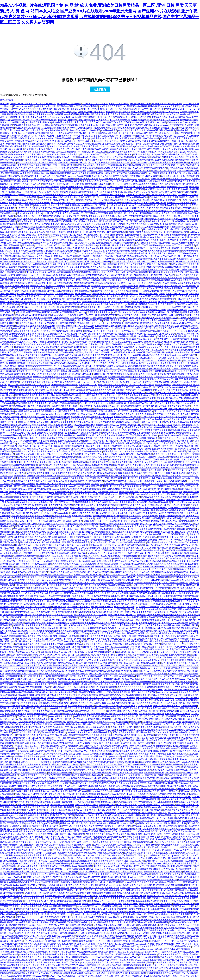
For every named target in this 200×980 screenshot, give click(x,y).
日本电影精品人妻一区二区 (12, 540)
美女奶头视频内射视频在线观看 (121, 869)
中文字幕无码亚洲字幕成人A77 (44, 411)
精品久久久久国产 (8, 208)
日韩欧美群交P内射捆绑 (14, 802)
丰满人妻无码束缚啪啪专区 (148, 344)
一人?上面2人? (39, 920)
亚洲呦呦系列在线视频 (91, 144)
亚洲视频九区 (133, 548)
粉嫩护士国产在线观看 (93, 949)
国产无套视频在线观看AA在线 (50, 671)
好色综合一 (77, 949)
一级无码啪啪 (58, 355)
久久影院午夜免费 (147, 398)
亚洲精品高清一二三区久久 (182, 601)
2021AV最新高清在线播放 (40, 264)
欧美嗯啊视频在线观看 (166, 711)
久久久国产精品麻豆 (90, 395)
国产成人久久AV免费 (12, 976)
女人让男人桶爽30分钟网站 (86, 743)
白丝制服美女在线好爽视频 (156, 577)
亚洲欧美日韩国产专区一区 (95, 441)
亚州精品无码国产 (115, 837)
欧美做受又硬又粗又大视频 (154, 406)
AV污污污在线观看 (40, 146)
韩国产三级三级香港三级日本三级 (155, 468)
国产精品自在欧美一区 (183, 339)
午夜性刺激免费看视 (14, 379)
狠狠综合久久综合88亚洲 (65, 256)
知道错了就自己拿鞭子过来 (78, 909)
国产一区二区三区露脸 (101, 941)
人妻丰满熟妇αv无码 (43, 318)
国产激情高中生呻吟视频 (87, 106)
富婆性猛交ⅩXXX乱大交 (177, 294)
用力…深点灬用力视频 (34, 168)
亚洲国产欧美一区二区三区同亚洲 (138, 738)
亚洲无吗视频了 (155, 272)
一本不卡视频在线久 (88, 529)
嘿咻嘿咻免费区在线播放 (159, 502)
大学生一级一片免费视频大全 (121, 331)
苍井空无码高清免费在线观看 (120, 211)
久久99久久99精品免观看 (89, 548)
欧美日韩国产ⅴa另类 (40, 973)
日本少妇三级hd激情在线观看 (60, 291)
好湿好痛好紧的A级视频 (74, 556)
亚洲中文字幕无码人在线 (20, 109)
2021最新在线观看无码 (122, 342)
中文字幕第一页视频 (38, 740)
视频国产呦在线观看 (148, 374)
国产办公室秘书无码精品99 (78, 286)
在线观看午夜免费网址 (84, 567)
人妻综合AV (88, 946)
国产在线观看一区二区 (46, 476)
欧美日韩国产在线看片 (45, 133)
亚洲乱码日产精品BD (112, 644)
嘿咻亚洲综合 (23, 748)
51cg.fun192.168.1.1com (168, 540)
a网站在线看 (90, 510)
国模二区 (44, 660)
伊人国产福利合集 (60, 192)
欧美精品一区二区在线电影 (123, 698)
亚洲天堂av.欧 (124, 192)
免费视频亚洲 (139, 764)
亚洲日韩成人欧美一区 (177, 470)
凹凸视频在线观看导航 (131, 406)
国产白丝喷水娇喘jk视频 (121, 842)
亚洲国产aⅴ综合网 (89, 682)
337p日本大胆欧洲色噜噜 (21, 366)
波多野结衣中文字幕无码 (112, 189)
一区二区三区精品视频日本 (59, 649)
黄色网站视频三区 (181, 794)
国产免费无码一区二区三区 (147, 526)
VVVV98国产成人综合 (130, 497)
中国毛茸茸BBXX (165, 877)
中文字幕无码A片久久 (113, 122)
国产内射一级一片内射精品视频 (62, 941)
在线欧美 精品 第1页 (22, 497)
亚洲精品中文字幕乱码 (189, 781)
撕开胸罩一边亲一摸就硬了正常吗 (129, 267)
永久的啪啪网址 (143, 698)
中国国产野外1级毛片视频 (148, 575)
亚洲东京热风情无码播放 (180, 655)
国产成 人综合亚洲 (43, 516)
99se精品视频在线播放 (83, 136)
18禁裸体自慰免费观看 (174, 272)
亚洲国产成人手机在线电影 (12, 157)
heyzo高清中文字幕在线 (153, 786)
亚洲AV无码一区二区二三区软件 (66, 302)
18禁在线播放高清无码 (39, 588)
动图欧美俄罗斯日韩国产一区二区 (61, 676)
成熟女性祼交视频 (83, 700)
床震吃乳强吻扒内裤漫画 (106, 532)
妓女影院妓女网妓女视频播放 (174, 344)
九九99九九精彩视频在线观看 (112, 896)
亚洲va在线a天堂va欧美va (23, 692)
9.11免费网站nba (18, 494)
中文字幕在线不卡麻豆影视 (55, 374)
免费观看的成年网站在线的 (124, 390)
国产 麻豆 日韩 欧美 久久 (127, 294)
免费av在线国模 (111, 676)
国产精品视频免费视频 (151, 724)
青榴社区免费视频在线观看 (126, 510)
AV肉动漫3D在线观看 (131, 671)
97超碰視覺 (49, 251)
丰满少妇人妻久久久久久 (63, 259)
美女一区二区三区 (55, 641)
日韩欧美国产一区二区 (104, 730)
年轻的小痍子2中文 (171, 751)
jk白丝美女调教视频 (183, 909)
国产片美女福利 (146, 904)
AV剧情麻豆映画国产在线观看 (146, 355)
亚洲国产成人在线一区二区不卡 (72, 163)
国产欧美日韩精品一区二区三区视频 (79, 213)
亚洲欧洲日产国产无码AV (42, 748)
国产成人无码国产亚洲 (102, 513)
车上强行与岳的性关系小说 (103, 684)
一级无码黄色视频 (149, 684)
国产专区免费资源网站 (172, 492)
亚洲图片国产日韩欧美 (32, 904)
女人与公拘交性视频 (68, 334)
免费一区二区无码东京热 (109, 521)
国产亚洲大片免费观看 (156, 839)
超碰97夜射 (58, 264)
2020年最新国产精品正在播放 (22, 636)
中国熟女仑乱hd (190, 641)
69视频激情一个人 (178, 227)
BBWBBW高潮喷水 (144, 296)
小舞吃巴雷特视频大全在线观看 (108, 352)
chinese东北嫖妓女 (128, 823)
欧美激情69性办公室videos (147, 146)
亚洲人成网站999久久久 (37, 494)
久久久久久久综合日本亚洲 (148, 901)
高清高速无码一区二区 (60, 390)
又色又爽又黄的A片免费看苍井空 (65, 473)
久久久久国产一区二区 (61, 759)
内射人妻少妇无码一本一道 (65, 200)
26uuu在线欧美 (131, 534)
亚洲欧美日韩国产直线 (93, 647)
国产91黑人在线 (175, 278)
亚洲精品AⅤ (65, 350)
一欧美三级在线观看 (175, 965)
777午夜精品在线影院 (80, 318)
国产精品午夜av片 (108, 181)
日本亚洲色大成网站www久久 (64, 604)
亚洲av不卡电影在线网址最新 (185, 537)
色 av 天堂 (80, 933)
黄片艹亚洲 (95, 339)
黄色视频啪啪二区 (83, 291)
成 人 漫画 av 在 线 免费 (156, 122)
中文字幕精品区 (22, 411)
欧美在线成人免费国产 (41, 360)
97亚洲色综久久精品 (148, 537)
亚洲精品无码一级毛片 (41, 192)
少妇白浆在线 (30, 893)
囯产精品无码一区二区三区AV (135, 944)
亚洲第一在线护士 (35, 845)
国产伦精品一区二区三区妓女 (92, 112)
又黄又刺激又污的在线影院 (181, 208)
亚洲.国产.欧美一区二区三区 (122, 213)
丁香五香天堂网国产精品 (44, 152)
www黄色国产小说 (189, 154)
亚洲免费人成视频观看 (105, 863)
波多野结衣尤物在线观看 (128, 700)
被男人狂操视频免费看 (89, 668)
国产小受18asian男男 (88, 896)
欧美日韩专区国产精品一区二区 (61, 235)
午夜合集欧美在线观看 (46, 106)
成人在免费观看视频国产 (153, 767)
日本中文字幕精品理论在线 (63, 203)
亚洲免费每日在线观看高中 (111, 748)
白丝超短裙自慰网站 (137, 173)
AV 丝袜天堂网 (50, 837)
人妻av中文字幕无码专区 (49, 858)
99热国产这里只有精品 (185, 663)
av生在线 (99, 328)
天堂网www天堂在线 (181, 850)
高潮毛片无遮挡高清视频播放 (124, 109)
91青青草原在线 (168, 176)
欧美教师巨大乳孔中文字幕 (32, 470)
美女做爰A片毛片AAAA (167, 398)
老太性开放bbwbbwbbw (188, 224)
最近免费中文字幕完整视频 (148, 128)
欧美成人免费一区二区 (79, 754)
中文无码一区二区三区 (136, 896)
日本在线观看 (83, 941)
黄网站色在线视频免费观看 (86, 695)
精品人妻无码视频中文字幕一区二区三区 (84, 813)
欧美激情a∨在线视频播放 (155, 187)
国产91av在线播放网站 (172, 778)
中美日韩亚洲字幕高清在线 (15, 256)
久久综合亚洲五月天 (52, 213)
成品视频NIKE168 (11, 885)
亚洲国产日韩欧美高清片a (93, 641)
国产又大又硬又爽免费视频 (77, 355)
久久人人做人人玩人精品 (92, 962)
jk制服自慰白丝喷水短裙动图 (141, 160)
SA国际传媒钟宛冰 (63, 136)
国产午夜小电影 (84, 256)
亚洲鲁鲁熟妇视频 (38, 291)
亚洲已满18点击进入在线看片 (58, 288)
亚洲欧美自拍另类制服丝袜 (23, 261)
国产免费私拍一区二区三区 (109, 240)
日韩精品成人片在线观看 (160, 197)
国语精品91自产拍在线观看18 (88, 815)
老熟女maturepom (161, 125)
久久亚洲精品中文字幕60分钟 (166, 791)
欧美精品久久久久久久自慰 (105, 409)
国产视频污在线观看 (163, 904)
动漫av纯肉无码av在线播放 (82, 863)
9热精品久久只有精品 (55, 286)
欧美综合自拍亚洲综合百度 (97, 184)
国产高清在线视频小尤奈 (26, 395)
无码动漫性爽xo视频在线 (95, 823)
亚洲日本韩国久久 (174, 764)
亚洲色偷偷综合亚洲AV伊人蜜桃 (156, 628)
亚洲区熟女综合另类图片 (176, 888)
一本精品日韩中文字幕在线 (115, 775)
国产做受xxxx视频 (15, 818)
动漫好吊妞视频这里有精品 (68, 395)
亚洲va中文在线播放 (141, 494)
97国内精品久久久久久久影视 (147, 583)
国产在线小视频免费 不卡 (23, 564)
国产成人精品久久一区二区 (51, 459)
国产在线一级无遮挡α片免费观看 (35, 224)
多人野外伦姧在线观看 (65, 278)
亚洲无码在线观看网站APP (15, 489)
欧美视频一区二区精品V (125, 663)
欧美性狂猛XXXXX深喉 (41, 668)
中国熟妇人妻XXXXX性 (148, 823)
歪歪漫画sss (30, 671)
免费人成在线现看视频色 (112, 580)
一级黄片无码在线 (109, 339)
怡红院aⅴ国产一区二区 (13, 417)
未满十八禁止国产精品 (51, 756)
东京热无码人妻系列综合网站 (33, 532)
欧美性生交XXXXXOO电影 (82, 508)
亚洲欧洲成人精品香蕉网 (40, 850)
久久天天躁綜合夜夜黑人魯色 (139, 783)
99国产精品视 (189, 347)
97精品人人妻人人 (176, 930)
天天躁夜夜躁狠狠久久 (99, 727)
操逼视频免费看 (77, 623)
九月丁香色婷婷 (30, 764)
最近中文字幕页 (158, 647)
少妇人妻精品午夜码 (169, 144)
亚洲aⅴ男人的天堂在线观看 (109, 965)
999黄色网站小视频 (20, 181)
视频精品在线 (20, 476)
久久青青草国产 (62, 553)
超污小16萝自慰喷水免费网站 (18, 807)
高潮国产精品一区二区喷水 (23, 663)
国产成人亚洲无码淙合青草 (15, 839)
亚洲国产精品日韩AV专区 (14, 449)
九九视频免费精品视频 (67, 548)
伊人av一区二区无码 (112, 138)
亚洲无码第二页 (16, 941)
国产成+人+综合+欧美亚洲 (38, 529)
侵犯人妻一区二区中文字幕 (49, 585)
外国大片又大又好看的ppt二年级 (69, 872)
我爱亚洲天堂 (142, 850)
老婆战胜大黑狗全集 (178, 971)
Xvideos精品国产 (119, 601)
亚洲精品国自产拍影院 (113, 534)
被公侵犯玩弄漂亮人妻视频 (50, 639)
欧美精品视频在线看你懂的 (90, 775)
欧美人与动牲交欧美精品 (143, 312)
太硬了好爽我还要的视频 (87, 278)
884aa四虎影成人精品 (88, 157)
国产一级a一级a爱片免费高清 (20, 243)
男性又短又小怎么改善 (28, 419)
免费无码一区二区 (173, 767)
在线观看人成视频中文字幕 (81, 192)
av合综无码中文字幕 (116, 275)
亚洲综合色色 (29, 344)
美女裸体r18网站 (130, 904)
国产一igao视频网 (126, 304)
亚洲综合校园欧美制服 (139, 941)
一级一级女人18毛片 (164, 649)
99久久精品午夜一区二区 (162, 909)
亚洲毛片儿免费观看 (57, 144)
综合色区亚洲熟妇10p (170, 248)
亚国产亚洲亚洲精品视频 (175, 615)
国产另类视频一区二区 (111, 944)
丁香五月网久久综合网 (72, 160)
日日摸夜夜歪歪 (69, 906)
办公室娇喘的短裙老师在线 (172, 818)
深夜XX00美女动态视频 (87, 235)
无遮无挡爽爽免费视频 (148, 968)
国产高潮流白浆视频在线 (69, 682)
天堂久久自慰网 (76, 331)
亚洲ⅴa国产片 (26, 604)
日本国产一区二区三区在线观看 (131, 794)
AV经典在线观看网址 (167, 789)
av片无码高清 (123, 863)
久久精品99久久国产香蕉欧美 (150, 280)
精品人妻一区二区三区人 (146, 553)
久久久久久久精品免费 (19, 668)
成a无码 (4, 278)
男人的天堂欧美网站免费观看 (81, 706)
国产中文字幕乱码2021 (13, 901)
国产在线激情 (45, 457)
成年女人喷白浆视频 (144, 821)
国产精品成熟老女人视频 (104, 435)
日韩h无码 (60, 960)
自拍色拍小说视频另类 (126, 805)
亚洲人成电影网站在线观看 (104, 778)
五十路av (17, 834)
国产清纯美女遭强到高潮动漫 (75, 299)
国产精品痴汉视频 (78, 494)
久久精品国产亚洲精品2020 (21, 307)
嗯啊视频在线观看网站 (185, 569)
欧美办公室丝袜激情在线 (16, 264)
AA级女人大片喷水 (91, 877)
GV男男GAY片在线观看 (96, 615)
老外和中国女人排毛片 (167, 315)
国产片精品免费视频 (118, 160)
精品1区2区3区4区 (41, 604)
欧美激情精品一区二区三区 (131, 168)
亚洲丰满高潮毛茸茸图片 (62, 446)
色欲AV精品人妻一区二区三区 (150, 387)
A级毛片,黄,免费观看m (94, 751)
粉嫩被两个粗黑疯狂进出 (71, 430)
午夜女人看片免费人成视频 (125, 834)
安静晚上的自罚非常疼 (131, 144)
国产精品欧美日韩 (45, 751)
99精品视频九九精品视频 (24, 451)
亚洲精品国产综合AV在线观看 (51, 893)
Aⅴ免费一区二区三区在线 (146, 334)
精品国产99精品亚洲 (18, 406)
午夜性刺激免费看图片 (29, 898)
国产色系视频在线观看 (183, 342)
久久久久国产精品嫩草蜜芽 (107, 360)
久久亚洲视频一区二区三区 (112, 484)
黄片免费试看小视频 (33, 831)
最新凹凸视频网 (139, 617)
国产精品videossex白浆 (140, 655)
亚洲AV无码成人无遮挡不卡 (110, 564)
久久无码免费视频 (146, 735)
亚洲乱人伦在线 (168, 762)
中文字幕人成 (56, 735)
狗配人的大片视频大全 (17, 588)
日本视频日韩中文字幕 (32, 666)
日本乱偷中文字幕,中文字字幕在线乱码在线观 (132, 125)
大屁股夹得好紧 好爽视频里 (70, 847)
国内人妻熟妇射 (91, 195)
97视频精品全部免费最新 (145, 826)
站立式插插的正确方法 (92, 534)
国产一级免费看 (132, 524)
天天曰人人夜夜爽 (82, 224)
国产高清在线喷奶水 (185, 585)
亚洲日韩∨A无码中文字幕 (107, 567)
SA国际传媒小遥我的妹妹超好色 (170, 933)
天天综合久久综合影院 (41, 545)
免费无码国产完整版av (47, 663)
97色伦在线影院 (73, 149)
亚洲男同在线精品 (76, 481)
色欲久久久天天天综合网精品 (98, 834)
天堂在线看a (46, 898)
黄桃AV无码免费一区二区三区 (27, 184)
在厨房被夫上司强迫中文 (186, 275)
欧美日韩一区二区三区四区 (58, 920)
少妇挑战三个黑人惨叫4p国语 (50, 261)
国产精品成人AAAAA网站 (25, 342)
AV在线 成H (95, 799)
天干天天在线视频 (90, 181)
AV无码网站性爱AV (130, 866)
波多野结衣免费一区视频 (168, 154)
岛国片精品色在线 (48, 371)
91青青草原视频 (85, 866)
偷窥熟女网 (110, 652)
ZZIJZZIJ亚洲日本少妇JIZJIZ (103, 612)
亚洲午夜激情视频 (157, 371)
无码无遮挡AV (184, 789)
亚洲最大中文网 (85, 406)
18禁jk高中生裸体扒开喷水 (70, 280)
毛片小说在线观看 (62, 842)
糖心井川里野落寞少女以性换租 (104, 299)
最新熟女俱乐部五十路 (90, 580)
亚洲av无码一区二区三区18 (161, 256)
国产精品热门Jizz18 (188, 326)
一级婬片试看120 (105, 529)
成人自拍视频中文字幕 (105, 706)
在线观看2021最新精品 (87, 387)
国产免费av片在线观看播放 (158, 906)
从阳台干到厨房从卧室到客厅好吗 (140, 933)
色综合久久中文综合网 (49, 917)
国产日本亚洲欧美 (93, 366)
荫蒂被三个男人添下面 (68, 663)
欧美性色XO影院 (17, 971)
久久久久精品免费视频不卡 (130, 291)
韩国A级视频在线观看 (184, 556)
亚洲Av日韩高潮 (134, 481)
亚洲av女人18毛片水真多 (91, 821)
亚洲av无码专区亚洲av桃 (171, 968)
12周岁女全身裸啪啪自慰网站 (175, 583)
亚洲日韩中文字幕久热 (35, 971)
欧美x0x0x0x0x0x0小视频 (42, 138)
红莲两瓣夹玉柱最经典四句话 (37, 759)
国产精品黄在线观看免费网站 (172, 730)
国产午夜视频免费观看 (57, 465)
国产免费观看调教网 (102, 770)
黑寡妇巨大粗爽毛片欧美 (28, 909)
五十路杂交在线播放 (31, 928)
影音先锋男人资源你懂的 (66, 112)
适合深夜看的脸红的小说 (110, 382)
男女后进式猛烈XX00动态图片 (181, 866)
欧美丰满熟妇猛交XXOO (173, 237)
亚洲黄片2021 (128, 138)
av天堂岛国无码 (167, 146)
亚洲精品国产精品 (11, 304)
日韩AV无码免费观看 (42, 615)
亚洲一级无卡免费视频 (10, 144)
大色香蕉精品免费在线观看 (78, 599)
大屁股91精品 (113, 823)
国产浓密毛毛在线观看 (92, 764)
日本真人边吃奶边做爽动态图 (56, 125)
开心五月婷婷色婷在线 (134, 122)
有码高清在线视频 (8, 762)
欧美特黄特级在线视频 (157, 609)
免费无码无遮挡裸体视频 (31, 304)
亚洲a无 (132, 575)
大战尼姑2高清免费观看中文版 (17, 738)
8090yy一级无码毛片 (184, 524)
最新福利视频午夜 (55, 971)
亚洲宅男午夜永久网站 (47, 821)
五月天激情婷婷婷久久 (58, 740)
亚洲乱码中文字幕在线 (153, 550)
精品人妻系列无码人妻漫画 (98, 655)
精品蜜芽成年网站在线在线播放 (19, 398)
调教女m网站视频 (151, 291)
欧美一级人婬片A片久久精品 (82, 243)
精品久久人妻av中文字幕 (173, 708)
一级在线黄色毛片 (83, 294)
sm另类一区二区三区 (122, 355)
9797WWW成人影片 (82, 288)
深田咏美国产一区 (141, 248)
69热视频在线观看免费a (16, 374)
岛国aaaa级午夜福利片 (19, 657)
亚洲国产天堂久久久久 (80, 513)
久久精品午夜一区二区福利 (53, 799)
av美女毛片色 (176, 192)
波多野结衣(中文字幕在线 (61, 146)
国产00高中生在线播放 (160, 369)
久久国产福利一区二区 (47, 933)
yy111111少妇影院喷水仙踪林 (24, 465)
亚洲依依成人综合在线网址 (69, 371)
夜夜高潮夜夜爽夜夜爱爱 (155, 278)
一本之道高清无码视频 (157, 173)
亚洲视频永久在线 (75, 195)
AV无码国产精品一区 (100, 318)
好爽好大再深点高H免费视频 (118, 831)
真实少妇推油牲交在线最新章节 (14, 679)
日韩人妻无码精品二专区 (57, 754)
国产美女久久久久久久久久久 (24, 237)
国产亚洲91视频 (72, 708)
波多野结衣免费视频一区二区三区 (33, 716)
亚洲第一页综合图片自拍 (137, 275)
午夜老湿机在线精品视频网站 (132, 906)
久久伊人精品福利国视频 (48, 746)
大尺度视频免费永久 (101, 224)
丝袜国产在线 (41, 861)
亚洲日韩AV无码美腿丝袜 (60, 773)
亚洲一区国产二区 (148, 877)
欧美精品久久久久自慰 (83, 649)
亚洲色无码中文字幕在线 (141, 743)
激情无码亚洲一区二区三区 (126, 877)
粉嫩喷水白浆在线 (155, 896)
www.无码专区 (83, 545)
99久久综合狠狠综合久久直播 (183, 853)
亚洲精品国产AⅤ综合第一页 (170, 558)
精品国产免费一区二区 (168, 243)
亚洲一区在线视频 (120, 922)
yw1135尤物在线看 (158, 580)
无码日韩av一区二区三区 (139, 572)
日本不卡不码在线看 (188, 141)
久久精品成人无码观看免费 (86, 427)
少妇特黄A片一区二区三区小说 (118, 411)
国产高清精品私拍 (124, 802)
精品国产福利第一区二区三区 (86, 783)
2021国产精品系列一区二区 (157, 283)
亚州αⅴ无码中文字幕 (73, 625)
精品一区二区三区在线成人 (99, 724)
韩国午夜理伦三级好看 (160, 740)
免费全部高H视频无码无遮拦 (28, 312)
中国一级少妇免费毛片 (135, 839)
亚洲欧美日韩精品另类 (59, 890)
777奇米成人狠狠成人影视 (34, 783)
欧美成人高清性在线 (129, 286)
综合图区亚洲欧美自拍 (108, 708)
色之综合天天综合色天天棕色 (33, 580)
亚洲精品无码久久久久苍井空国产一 (47, 789)
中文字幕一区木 (30, 160)
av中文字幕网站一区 (183, 441)
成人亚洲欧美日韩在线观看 (147, 304)
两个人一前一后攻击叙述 (165, 454)
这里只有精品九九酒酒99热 (68, 205)
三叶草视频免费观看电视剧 (21, 336)
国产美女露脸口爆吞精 (180, 411)
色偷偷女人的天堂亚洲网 (58, 698)
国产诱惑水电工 (42, 390)
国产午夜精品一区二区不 (136, 457)
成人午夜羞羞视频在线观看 (20, 377)
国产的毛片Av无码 (26, 880)
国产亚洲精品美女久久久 (89, 593)
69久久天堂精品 (52, 593)
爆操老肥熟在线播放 (12, 245)
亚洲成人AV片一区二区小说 (82, 829)
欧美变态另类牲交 (137, 513)
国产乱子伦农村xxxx (180, 906)
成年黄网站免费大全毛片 (80, 770)
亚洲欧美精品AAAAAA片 (132, 508)
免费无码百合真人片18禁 (44, 387)
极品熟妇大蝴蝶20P (88, 880)
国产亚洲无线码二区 (176, 839)
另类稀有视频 (83, 339)
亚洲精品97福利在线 (65, 323)
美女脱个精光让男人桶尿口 (123, 719)
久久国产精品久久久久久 (50, 160)
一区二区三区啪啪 (118, 237)
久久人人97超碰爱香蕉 (145, 652)
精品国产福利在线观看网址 (27, 128)
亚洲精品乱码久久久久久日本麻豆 (164, 106)
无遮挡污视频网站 (86, 802)
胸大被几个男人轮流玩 (74, 652)
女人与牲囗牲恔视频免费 (148, 438)
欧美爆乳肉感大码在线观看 (27, 644)
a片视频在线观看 (85, 730)
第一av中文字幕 (18, 473)
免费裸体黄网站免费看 (127, 928)
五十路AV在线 (49, 904)
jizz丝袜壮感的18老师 (95, 652)
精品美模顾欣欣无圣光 (143, 411)
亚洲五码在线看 (153, 318)
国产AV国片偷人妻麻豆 (15, 401)
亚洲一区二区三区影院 (122, 826)
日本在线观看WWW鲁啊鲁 (12, 671)
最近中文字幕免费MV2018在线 (52, 208)
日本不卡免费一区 (43, 403)
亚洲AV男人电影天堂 (19, 171)
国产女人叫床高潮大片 (88, 604)
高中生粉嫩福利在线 (48, 441)
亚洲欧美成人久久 (167, 334)
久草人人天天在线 (43, 564)
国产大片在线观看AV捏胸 (87, 805)
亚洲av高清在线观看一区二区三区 (39, 219)
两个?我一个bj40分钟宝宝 (51, 778)
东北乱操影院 (160, 775)
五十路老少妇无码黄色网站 (104, 810)
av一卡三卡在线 (184, 454)
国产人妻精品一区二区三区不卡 (173, 331)
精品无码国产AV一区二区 (107, 425)
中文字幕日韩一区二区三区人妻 (130, 861)
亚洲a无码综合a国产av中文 (108, 660)
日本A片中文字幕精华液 (115, 481)
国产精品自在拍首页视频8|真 (43, 847)
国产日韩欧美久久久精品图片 (105, 288)
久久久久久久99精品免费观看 (65, 454)
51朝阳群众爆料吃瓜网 (105, 518)
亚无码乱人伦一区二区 (154, 965)
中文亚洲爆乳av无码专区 (142, 585)
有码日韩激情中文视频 (134, 320)
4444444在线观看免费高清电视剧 (91, 203)
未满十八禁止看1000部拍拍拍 (42, 962)
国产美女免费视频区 (164, 441)
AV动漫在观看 (107, 663)
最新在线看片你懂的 (20, 874)
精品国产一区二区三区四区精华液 (118, 307)
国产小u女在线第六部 (59, 888)
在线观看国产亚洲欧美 (71, 347)
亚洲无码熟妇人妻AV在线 (57, 829)
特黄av (162, 294)
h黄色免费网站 (130, 735)
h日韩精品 (22, 200)
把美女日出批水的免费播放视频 (108, 296)
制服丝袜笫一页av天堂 (112, 904)
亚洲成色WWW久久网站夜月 (96, 109)
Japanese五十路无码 (179, 855)
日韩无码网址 (11, 173)
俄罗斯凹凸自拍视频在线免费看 (59, 818)
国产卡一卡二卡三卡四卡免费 (102, 146)
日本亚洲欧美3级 (132, 270)
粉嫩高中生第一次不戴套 (86, 179)
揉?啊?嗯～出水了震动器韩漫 (139, 454)
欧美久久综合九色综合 (72, 216)
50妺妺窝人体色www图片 (67, 326)
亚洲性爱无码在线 (65, 133)
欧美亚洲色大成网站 (37, 489)
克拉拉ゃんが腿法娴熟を (44, 377)
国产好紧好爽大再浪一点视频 (125, 422)
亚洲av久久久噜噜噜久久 (164, 802)
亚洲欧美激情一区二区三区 (47, 307)
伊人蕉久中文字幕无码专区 (36, 901)
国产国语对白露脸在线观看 (47, 880)
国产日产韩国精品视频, (173, 960)
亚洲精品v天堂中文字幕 (116, 253)
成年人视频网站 (20, 620)
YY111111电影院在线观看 (117, 885)
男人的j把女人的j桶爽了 (99, 163)
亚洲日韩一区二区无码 (73, 585)
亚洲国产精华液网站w (66, 550)
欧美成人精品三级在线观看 (20, 960)
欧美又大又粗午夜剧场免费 (39, 770)
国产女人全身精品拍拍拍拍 (145, 302)
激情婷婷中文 (29, 976)
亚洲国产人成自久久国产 (68, 232)
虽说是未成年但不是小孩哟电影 (18, 553)
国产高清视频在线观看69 (61, 901)
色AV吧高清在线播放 (75, 960)
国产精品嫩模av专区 (30, 438)
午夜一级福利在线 (72, 641)
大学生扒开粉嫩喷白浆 (115, 438)
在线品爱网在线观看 (106, 229)
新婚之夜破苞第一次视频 (140, 449)
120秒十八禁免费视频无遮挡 (46, 834)
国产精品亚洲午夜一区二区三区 (36, 176)
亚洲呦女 (174, 141)
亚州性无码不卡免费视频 (160, 850)
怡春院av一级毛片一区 (98, 620)
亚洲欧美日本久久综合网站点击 (47, 109)
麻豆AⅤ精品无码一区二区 (15, 845)
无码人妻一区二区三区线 (175, 136)
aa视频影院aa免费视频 (23, 296)
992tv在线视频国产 (86, 906)
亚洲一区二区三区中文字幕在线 (136, 478)
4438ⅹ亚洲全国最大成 (78, 486)
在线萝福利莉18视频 (124, 583)
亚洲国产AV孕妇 (78, 449)
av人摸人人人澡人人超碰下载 (61, 117)
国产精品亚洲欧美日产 (144, 307)
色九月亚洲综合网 (180, 189)
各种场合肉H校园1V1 (49, 197)
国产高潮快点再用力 (66, 106)
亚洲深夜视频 (181, 213)
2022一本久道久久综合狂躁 (41, 631)
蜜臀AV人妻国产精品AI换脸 (142, 885)
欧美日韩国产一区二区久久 (91, 197)
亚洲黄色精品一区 (170, 869)
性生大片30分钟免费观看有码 (162, 165)
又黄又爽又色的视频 (22, 152)
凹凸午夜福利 (90, 478)
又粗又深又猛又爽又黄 (113, 221)
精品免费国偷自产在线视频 (111, 759)
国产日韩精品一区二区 (97, 556)
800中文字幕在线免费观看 (61, 716)
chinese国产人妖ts (81, 690)
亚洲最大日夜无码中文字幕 (147, 138)
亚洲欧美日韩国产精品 (112, 446)
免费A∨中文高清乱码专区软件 (140, 962)
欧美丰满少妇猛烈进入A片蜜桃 (91, 414)
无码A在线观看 (95, 976)
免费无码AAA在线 (168, 521)
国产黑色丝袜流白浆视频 (17, 631)
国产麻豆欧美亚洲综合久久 (136, 580)
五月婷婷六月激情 (146, 882)
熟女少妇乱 (5, 599)
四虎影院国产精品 (62, 497)
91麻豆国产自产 (190, 620)
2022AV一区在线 (25, 443)
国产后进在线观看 (160, 655)
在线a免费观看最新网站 (94, 216)
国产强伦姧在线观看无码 (114, 821)
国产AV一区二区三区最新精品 (62, 976)
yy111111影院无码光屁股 (166, 952)
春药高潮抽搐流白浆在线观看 (138, 920)
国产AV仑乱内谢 (72, 489)
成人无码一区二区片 (88, 385)
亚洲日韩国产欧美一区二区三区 (61, 786)
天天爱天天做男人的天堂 (157, 347)
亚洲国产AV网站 (132, 748)
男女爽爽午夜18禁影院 (62, 336)
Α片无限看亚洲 (122, 722)
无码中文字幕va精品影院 (64, 165)
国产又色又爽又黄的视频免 (48, 347)
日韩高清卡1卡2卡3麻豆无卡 (18, 280)
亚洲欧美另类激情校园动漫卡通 (69, 631)
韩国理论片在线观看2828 (175, 481)
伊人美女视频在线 (103, 422)
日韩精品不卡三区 (38, 657)
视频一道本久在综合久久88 (49, 617)
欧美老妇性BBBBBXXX (101, 355)
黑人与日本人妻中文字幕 (122, 569)
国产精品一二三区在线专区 (69, 451)
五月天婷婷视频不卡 (82, 342)
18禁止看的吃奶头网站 (166, 593)
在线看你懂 (183, 315)
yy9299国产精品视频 (180, 748)
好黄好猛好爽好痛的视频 (176, 727)
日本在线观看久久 (66, 245)
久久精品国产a (128, 387)
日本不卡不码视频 (114, 476)
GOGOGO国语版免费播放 (27, 197)
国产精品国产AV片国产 (20, 253)
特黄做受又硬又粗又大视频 (177, 896)
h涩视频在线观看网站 (25, 347)
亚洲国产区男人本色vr (113, 320)
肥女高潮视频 (30, 781)
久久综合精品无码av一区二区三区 (22, 521)
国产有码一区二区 (129, 604)
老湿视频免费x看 (120, 449)
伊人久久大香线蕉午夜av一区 (106, 406)
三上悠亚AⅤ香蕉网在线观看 (184, 652)
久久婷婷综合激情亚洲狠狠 (128, 684)
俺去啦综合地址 (22, 326)
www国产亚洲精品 (127, 676)
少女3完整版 (65, 781)
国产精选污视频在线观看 (181, 588)
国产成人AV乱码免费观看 (95, 585)
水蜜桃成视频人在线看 (145, 746)
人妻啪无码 (82, 976)
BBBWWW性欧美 (154, 251)
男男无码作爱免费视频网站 (151, 556)
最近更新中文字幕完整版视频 (171, 374)
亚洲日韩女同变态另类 (107, 855)
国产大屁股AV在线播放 (32, 837)
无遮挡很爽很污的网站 (21, 425)
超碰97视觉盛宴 (100, 377)
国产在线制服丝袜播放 (182, 385)
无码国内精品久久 (21, 789)
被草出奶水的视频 (177, 117)
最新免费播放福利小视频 (78, 470)
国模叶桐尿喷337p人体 (186, 130)
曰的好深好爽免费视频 (29, 427)
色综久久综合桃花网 (31, 558)
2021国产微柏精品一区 (10, 438)
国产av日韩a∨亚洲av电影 (85, 738)
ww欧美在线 (136, 722)
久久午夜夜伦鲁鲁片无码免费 (16, 360)
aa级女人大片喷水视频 (29, 628)
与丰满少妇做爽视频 (142, 152)
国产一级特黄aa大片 (20, 655)
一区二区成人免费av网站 (37, 433)
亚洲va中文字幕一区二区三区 (151, 109)
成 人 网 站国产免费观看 (134, 352)
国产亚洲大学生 (107, 743)
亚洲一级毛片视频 (43, 454)
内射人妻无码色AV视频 (47, 930)
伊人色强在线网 (96, 633)
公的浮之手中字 (107, 280)
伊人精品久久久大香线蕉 (22, 331)
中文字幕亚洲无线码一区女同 (79, 845)
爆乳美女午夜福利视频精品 (124, 593)
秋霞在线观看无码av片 (33, 358)
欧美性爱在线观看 (8, 805)
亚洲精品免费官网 (104, 243)
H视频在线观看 (185, 521)
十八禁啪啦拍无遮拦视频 (171, 596)
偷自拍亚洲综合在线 (92, 644)
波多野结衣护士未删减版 (181, 382)
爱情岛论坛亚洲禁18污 (17, 962)
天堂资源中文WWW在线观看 (150, 615)
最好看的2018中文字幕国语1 (72, 275)
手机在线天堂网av (47, 395)
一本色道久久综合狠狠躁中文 (33, 227)
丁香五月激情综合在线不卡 (106, 136)
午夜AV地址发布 (140, 163)
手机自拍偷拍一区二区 (40, 687)
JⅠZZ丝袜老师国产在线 (137, 256)
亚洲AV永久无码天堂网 (113, 457)
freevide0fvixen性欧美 (89, 807)
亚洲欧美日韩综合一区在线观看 (21, 933)
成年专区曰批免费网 (64, 352)
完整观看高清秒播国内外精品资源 (35, 259)
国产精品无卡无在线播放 (11, 593)
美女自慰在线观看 (60, 331)
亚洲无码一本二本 (75, 912)
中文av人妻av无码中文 (56, 722)
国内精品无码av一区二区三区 (91, 251)
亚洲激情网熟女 (12, 382)
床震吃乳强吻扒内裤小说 (138, 232)
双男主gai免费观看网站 (39, 406)
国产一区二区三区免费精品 (99, 572)
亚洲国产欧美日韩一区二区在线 (17, 615)
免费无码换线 (17, 810)
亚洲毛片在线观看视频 (183, 133)
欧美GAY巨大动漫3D (36, 938)
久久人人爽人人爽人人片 (83, 518)
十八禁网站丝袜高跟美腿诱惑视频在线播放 (96, 786)
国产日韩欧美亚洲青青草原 (60, 684)
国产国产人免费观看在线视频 (121, 850)
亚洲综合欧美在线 (148, 315)
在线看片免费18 (44, 302)
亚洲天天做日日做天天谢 (14, 823)
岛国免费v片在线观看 (136, 609)
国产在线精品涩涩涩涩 (175, 561)
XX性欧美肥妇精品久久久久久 (35, 591)
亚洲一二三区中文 (144, 676)
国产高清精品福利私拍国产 (120, 152)
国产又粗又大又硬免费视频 (71, 510)
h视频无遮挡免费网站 (102, 767)
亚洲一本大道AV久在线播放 (92, 232)
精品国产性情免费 (118, 930)
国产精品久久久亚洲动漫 (19, 278)
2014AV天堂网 (9, 700)
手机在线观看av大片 (49, 350)
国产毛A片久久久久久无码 (105, 845)
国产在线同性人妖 (15, 781)
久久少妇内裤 (70, 660)
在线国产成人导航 (23, 730)
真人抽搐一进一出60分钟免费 (86, 914)
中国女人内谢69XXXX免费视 (154, 813)
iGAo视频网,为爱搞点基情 (72, 366)
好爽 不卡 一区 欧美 (119, 184)
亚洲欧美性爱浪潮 (129, 521)
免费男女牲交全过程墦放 (179, 406)
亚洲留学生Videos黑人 (184, 770)
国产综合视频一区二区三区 (104, 700)
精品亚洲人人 (139, 393)
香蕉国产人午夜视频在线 (64, 898)
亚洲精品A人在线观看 (76, 724)
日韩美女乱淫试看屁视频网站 (128, 470)
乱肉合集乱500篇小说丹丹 (126, 537)
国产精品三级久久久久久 (140, 184)
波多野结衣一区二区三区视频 (168, 312)
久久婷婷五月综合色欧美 (62, 224)
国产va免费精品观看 (36, 965)
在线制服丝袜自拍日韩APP (142, 952)
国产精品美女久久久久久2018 (41, 872)
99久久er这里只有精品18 (119, 631)
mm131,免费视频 (27, 133)
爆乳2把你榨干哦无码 (133, 917)
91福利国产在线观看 (26, 735)
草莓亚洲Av (52, 682)
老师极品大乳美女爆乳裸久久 (168, 738)
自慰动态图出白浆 (84, 898)
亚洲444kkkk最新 (101, 141)
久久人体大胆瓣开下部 (115, 197)
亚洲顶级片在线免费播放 (54, 724)
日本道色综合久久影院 (36, 157)
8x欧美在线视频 (59, 360)
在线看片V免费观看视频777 (70, 853)
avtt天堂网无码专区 (59, 443)
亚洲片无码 (174, 270)
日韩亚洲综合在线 (173, 286)
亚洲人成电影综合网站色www (82, 229)
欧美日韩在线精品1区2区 (139, 253)
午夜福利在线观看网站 (39, 815)
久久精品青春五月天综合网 (123, 727)
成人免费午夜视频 (49, 540)
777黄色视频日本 (44, 636)
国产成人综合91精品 (44, 692)
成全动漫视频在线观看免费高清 (175, 497)
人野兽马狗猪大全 (158, 754)
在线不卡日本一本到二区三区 (27, 732)
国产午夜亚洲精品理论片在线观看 (133, 371)
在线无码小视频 (175, 609)
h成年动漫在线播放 (14, 160)
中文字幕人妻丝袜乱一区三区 (185, 625)
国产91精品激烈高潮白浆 (176, 786)
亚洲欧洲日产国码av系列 (111, 344)
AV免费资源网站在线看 (90, 489)
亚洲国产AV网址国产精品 (64, 545)
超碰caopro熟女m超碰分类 (102, 545)
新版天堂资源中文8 (72, 735)
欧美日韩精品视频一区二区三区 (139, 200)
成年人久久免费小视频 (161, 599)
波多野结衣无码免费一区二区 (90, 797)
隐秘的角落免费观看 (37, 684)
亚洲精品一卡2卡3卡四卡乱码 (149, 136)
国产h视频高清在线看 (187, 548)
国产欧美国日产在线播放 (78, 922)
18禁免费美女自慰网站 (129, 492)
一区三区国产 (189, 756)
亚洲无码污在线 (163, 652)
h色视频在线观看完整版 (84, 425)
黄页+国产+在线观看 (162, 743)
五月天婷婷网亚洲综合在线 (58, 417)
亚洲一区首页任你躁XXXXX (184, 502)
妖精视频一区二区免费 (89, 874)
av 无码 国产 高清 (175, 674)
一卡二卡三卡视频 (25, 163)
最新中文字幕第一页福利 (114, 454)
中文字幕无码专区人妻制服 (104, 909)
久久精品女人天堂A (148, 395)
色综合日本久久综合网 (188, 195)
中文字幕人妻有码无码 (53, 957)
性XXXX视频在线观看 (100, 922)
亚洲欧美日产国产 (92, 912)
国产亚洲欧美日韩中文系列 (182, 181)
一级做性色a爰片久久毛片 (165, 842)
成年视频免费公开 (98, 540)
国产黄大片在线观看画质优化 (105, 526)
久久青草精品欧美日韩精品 (46, 430)
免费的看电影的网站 (143, 791)
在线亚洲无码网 (69, 944)
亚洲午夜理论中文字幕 (87, 315)
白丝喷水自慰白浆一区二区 (55, 569)
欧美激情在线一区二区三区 (87, 259)
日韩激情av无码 (168, 917)
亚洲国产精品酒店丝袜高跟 (157, 227)
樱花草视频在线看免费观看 (62, 591)
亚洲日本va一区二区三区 (183, 216)
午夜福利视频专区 (189, 706)
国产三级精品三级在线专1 (15, 872)
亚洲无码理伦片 (37, 154)
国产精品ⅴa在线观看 (108, 133)
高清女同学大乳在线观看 (22, 320)
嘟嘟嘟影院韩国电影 (18, 363)
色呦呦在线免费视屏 (120, 655)
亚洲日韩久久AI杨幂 (24, 454)
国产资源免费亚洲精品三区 (80, 374)
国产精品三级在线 (186, 952)
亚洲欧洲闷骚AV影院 (93, 369)
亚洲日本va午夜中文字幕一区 (182, 944)
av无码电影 (144, 754)
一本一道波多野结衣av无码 (67, 219)
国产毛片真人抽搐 (47, 550)
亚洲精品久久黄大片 (94, 481)
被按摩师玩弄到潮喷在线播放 (169, 885)
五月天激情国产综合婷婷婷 (138, 259)
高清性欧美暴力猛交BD (98, 462)
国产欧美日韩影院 (100, 502)
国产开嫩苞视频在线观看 (63, 601)
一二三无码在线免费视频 (59, 861)
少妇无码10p (23, 270)
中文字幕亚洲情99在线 (55, 470)
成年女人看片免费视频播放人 (88, 591)
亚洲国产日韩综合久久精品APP (77, 778)
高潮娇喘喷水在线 (19, 136)
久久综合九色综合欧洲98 (80, 465)
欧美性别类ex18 (104, 561)
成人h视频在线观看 (65, 328)
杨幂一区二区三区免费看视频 (134, 272)
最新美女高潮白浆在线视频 (100, 558)
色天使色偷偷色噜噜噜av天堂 (118, 797)
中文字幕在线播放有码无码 (60, 425)
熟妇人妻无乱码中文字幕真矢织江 (113, 385)
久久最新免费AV (38, 518)
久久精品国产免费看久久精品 (168, 722)
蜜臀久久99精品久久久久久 (157, 430)
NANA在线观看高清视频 (66, 251)
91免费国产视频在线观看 (127, 443)
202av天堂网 (46, 427)
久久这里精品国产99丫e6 (96, 933)
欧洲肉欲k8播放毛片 (161, 264)
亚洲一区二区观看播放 (28, 462)
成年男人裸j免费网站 (53, 339)
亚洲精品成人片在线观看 (65, 711)
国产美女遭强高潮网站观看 (91, 173)
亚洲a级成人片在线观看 (100, 690)
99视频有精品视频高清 (32, 724)
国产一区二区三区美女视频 (117, 647)
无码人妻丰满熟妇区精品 (11, 863)
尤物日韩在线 (78, 834)
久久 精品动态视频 (180, 163)
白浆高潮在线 (107, 877)
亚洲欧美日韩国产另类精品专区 (69, 751)
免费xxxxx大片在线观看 (87, 756)
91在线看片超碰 (172, 419)
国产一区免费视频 (103, 746)
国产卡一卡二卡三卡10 (21, 120)
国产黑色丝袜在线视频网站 (171, 957)
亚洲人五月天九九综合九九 (89, 457)
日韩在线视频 (34, 839)
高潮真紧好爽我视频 (185, 334)
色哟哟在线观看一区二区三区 (52, 502)
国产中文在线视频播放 (39, 922)
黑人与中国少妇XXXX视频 (113, 912)
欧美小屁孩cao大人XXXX (185, 152)
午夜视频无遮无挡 (60, 620)
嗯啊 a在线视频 (78, 390)
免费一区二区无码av (67, 120)
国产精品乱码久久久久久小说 (78, 459)
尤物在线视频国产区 (84, 537)
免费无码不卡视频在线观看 (74, 462)
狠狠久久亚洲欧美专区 (98, 227)
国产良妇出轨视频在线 (163, 863)
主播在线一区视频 (61, 211)
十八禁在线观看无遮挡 (110, 604)
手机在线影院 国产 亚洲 (170, 240)
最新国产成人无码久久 (35, 708)
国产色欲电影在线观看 (105, 946)
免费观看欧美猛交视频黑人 (34, 435)
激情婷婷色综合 (91, 524)
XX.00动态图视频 (82, 500)
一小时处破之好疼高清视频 (164, 171)
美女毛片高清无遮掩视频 (97, 842)
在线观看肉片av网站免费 (128, 588)
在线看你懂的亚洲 (115, 187)
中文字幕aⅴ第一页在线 (186, 390)
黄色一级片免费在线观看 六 (30, 213)
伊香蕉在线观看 (101, 649)
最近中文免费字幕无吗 (27, 869)
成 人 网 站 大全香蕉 (63, 296)
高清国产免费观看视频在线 (171, 684)
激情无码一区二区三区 (63, 575)
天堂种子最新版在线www (65, 802)
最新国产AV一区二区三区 (151, 422)
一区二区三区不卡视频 (134, 221)
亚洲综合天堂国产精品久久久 (58, 914)
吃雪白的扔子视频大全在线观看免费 (133, 909)
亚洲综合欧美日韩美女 (17, 114)
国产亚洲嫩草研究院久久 (168, 489)
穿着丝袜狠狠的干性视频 (24, 189)
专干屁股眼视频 (67, 312)
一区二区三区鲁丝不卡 (18, 385)
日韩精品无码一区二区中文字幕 (43, 925)
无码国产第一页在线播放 (171, 620)
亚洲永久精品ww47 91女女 (27, 794)
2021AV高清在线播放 (156, 764)
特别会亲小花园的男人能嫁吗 (185, 369)
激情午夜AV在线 (116, 933)
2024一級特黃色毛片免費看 (65, 636)
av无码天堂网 (102, 213)
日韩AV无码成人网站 (148, 294)
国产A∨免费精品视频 (36, 633)
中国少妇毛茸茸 (139, 149)
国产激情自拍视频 (107, 805)
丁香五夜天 (84, 617)
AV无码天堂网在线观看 (106, 283)
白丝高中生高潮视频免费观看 (30, 914)
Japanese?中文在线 (144, 706)
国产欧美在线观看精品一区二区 (21, 275)
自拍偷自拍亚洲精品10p (138, 237)
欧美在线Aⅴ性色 (167, 569)
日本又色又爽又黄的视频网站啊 (103, 674)
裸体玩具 (46, 839)
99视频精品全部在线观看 (187, 802)
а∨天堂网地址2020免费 (77, 227)
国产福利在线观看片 (88, 168)
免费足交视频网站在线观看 (135, 216)
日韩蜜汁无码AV (69, 775)
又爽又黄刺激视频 (150, 516)
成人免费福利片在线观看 (92, 438)
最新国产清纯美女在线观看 (139, 264)
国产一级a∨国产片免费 (186, 762)
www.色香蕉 (155, 237)
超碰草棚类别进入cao (35, 690)
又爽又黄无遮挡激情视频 (183, 149)
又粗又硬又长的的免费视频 (60, 435)
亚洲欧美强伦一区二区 (101, 542)
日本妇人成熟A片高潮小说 (179, 775)
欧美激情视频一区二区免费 (17, 117)
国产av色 (9, 853)
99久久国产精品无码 (120, 596)
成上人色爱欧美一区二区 (86, 363)
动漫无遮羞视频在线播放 (180, 457)
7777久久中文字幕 (190, 476)
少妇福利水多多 (57, 791)
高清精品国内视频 (78, 553)
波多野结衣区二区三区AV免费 (113, 668)
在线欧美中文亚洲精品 (22, 318)
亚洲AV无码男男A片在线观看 (137, 874)
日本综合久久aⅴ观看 (66, 270)
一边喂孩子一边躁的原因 (45, 853)
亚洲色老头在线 (59, 607)
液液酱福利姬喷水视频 (62, 850)
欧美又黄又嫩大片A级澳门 (59, 532)
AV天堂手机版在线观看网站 (129, 786)
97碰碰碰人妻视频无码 (60, 449)
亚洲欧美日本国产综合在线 (176, 232)
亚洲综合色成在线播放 (106, 687)
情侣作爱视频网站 (46, 294)
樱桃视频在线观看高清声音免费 (83, 954)
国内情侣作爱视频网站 (130, 516)
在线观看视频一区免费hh (149, 805)
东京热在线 (131, 438)
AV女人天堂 (79, 615)
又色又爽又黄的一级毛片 (97, 930)
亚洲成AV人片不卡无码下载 (164, 449)
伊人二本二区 (146, 524)
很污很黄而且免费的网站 (139, 366)
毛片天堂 (105, 114)
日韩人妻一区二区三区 (41, 253)
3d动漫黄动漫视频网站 (153, 690)
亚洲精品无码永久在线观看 (151, 286)
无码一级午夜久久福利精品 (45, 334)
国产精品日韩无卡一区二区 (113, 960)
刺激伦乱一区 (101, 936)
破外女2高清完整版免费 (43, 141)
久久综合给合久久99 (108, 310)
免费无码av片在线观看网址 (33, 944)
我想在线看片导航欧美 (55, 845)
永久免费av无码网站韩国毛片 (167, 200)
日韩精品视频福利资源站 (30, 195)
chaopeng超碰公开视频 (55, 168)
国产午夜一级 (72, 130)
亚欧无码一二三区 (21, 888)
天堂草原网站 (154, 890)
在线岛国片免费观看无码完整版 (27, 125)
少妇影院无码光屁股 (155, 267)
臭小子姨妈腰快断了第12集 (173, 890)
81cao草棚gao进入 (18, 240)
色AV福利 (65, 508)
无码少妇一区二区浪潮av (155, 936)
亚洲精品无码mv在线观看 (121, 227)
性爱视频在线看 (87, 326)
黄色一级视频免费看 (127, 441)
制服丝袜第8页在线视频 (122, 542)
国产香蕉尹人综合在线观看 (72, 411)
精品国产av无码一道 (83, 377)
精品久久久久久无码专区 (126, 500)
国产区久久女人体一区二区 (146, 569)
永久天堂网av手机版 (76, 360)
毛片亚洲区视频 (103, 125)
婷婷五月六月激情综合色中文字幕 (62, 157)
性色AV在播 (138, 462)
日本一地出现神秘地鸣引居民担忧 (172, 826)
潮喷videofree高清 (55, 489)
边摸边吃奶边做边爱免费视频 (140, 639)
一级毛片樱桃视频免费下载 (113, 264)
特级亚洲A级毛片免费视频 (143, 112)
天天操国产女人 (16, 826)
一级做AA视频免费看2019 (185, 425)
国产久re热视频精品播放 (145, 336)
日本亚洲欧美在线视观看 (43, 278)
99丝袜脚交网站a (152, 363)
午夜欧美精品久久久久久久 (167, 847)
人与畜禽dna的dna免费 (50, 700)
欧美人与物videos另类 (110, 872)
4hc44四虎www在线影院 (128, 419)
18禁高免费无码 (96, 486)
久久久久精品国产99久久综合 (33, 912)
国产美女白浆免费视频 (40, 385)
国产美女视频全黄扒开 (128, 845)
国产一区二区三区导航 (84, 818)
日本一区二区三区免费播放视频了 (37, 179)
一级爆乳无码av (160, 783)
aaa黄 (93, 561)
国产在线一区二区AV (43, 296)
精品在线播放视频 (126, 334)
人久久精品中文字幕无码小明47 (108, 925)
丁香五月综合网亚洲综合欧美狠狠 (178, 660)
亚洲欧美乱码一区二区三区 (62, 815)
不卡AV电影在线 (156, 604)
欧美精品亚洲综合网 (46, 328)
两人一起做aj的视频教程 (99, 336)
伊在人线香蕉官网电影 (32, 855)
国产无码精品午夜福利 (132, 203)
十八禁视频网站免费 (186, 176)
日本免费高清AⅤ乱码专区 (149, 663)
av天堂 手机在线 (162, 914)
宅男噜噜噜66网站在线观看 (130, 778)
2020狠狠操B (155, 837)
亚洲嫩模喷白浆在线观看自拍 (124, 374)
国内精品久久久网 (68, 797)
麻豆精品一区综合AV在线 (147, 326)
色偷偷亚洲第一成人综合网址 (184, 861)
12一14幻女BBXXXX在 (186, 165)
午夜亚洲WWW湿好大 (154, 807)
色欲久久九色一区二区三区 (94, 152)
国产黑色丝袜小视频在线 (103, 294)
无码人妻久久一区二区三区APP (122, 615)
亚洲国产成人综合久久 (79, 304)
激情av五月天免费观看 (107, 473)
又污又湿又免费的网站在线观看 (129, 545)
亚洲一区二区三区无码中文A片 (169, 307)
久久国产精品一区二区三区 (126, 529)
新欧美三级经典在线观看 (110, 323)
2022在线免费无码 (19, 727)
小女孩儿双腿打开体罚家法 (142, 385)
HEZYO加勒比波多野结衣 (40, 727)
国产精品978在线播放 (100, 754)
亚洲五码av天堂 (7, 660)
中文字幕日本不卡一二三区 (86, 133)
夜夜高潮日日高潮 (114, 216)
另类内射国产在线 (120, 770)
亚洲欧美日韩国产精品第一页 (145, 818)
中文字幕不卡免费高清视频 (75, 826)
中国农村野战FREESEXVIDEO (82, 855)
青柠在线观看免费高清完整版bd (137, 427)
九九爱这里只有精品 (152, 778)
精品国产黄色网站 (190, 954)
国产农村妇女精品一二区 (179, 179)
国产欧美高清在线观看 (72, 877)
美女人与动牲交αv (100, 459)
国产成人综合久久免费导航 (64, 457)
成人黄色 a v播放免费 (27, 294)
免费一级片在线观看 (159, 944)
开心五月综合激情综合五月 (135, 165)
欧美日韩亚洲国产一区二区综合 (101, 928)
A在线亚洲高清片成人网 (48, 781)
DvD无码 (169, 556)
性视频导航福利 (138, 251)
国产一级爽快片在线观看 (183, 352)
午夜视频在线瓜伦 (51, 797)
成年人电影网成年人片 (28, 778)
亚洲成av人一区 (161, 411)
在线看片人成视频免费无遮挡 (72, 930)
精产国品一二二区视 (78, 620)
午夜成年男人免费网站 (108, 492)
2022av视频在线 (56, 660)
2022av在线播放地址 (55, 708)
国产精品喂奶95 (189, 355)
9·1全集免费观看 (120, 513)
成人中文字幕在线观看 (84, 422)
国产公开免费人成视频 (35, 623)
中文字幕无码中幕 (89, 708)
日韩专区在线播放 (167, 130)
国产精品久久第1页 (169, 703)
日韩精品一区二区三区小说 (166, 676)
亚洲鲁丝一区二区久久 (65, 141)
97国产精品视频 (161, 296)
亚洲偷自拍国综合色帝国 (132, 872)
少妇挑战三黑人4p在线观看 (49, 299)
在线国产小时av (81, 138)
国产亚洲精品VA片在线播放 (152, 419)
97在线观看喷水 (100, 128)
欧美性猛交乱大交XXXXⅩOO (43, 655)
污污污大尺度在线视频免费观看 (83, 393)
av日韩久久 (101, 692)
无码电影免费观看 (58, 922)
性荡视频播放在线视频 (155, 221)
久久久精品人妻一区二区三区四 (67, 253)
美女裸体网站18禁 (8, 478)
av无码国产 (140, 347)
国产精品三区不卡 (130, 660)
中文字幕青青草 (161, 962)
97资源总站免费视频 (69, 307)
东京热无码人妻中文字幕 (186, 863)
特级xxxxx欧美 (125, 310)
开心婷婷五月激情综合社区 (131, 708)
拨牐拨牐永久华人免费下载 (82, 125)
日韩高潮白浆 (120, 256)
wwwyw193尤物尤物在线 (158, 949)
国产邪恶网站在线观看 (64, 363)
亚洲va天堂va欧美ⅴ (113, 917)
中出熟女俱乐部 (55, 714)
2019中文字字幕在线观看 (14, 575)
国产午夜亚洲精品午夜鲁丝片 (153, 866)
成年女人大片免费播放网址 (25, 703)
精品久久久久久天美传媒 (52, 644)
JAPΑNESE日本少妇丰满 (80, 740)
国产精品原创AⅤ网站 (104, 537)
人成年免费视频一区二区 (144, 711)
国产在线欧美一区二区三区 (116, 952)
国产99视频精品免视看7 (143, 649)
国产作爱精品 (177, 264)
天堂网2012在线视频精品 (102, 500)
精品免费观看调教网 (94, 671)
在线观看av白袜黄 (101, 374)
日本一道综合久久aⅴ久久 (91, 122)
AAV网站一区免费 (107, 393)
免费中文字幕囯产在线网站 (164, 548)
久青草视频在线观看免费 (150, 476)
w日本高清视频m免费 (78, 666)
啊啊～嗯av (22, 805)
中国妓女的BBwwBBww (176, 109)
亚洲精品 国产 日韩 (26, 949)
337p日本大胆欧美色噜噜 (141, 377)
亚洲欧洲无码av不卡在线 (76, 791)
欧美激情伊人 (170, 433)
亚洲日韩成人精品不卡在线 (17, 192)
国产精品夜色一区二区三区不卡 (75, 628)
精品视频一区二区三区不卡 (104, 599)
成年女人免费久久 (39, 117)
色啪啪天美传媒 (42, 791)
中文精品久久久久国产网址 (55, 855)
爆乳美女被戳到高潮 (40, 888)
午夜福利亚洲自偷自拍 (102, 773)
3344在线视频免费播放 (89, 663)
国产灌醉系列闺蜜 (183, 366)
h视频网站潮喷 (54, 657)
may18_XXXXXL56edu (167, 692)
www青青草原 (24, 173)
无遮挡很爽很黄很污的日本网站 (72, 928)
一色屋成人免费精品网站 (49, 342)
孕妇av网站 (139, 227)
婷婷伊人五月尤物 (69, 561)
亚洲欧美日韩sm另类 (64, 492)
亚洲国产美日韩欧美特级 (24, 302)
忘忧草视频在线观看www (139, 668)
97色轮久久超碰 (40, 730)
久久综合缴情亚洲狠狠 (93, 430)
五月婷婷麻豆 (99, 211)
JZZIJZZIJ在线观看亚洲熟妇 (44, 280)
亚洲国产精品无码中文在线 (111, 682)
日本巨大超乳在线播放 (13, 893)
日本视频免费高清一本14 (90, 307)
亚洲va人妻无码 (80, 336)
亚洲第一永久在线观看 (17, 922)
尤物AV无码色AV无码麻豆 (79, 767)
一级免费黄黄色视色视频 (74, 714)
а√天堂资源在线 (190, 393)
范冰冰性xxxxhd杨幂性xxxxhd (114, 575)
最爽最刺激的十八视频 (159, 636)
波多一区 (130, 821)
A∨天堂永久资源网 (109, 914)
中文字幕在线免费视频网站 (95, 160)
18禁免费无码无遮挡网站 (158, 617)
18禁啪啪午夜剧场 (66, 189)
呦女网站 (147, 898)
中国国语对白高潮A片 (123, 558)
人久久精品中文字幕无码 (143, 831)
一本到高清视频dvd (72, 869)
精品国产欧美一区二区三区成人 (162, 195)
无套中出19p (81, 312)
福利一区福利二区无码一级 (154, 505)
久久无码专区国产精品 (140, 486)
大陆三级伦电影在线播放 (159, 163)
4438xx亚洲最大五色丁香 (187, 299)
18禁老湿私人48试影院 (150, 518)
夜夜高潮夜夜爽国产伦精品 (130, 473)
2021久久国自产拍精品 (21, 711)
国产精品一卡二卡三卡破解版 (130, 283)
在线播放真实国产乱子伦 (97, 639)
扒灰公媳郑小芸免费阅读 (124, 243)
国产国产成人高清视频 (27, 457)
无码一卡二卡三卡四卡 (66, 952)
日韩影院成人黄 (155, 224)
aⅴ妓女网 (50, 136)
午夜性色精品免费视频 (17, 534)
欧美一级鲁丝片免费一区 (83, 532)
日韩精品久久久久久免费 (61, 422)
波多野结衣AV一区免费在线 (151, 714)
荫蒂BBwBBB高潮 (143, 938)
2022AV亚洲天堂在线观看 (50, 946)
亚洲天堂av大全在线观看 (120, 649)
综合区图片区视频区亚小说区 (61, 537)
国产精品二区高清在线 (23, 409)
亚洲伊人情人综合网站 (95, 476)
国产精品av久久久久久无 (152, 433)
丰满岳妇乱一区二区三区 (24, 746)
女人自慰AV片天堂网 (78, 885)
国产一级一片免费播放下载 (163, 591)
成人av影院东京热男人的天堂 (65, 122)
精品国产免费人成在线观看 (159, 625)
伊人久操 (192, 417)
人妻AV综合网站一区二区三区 (124, 623)
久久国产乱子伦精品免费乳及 (129, 229)
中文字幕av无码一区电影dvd (132, 625)
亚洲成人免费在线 (153, 708)
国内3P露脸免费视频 (16, 965)
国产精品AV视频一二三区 (95, 631)
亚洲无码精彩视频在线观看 (117, 949)
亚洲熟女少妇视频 (137, 318)
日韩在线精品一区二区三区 (111, 157)
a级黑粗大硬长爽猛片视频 (50, 869)
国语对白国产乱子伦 (154, 462)
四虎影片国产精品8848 (178, 783)
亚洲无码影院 (179, 197)
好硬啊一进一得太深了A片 (12, 708)
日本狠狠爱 (186, 682)
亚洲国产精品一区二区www (107, 497)
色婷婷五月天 (157, 232)
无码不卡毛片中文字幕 (63, 727)
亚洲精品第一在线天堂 (40, 446)
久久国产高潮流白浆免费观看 (84, 861)
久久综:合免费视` (44, 762)
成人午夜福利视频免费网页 (12, 371)
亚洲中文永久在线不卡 (43, 711)
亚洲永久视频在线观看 (49, 508)
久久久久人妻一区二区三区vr (150, 350)
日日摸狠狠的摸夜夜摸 (187, 205)
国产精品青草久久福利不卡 (69, 904)
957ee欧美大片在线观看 (90, 130)
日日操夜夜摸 (73, 208)
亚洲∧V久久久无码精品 (123, 553)
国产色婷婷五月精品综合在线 (43, 270)
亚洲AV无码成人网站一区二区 (135, 740)
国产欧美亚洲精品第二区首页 (87, 446)
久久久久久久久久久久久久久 (130, 687)
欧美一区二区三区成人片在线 (106, 657)
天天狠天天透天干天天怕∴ (99, 312)
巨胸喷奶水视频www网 (13, 767)
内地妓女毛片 (25, 387)
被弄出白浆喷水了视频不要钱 (155, 971)
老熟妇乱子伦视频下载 (161, 874)
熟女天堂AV (27, 834)
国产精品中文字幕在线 (181, 468)
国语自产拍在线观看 (111, 144)
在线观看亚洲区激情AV (147, 730)
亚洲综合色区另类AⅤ (75, 671)
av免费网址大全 (60, 762)
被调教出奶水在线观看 (83, 296)
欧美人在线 (55, 171)
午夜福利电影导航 (114, 165)
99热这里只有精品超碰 (39, 805)
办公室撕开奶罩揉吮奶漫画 (127, 762)
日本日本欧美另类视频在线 (83, 973)
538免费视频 (9, 695)
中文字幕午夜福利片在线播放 (156, 382)
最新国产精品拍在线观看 (78, 542)
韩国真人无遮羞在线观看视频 (65, 403)
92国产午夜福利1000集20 (175, 719)
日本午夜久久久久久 (105, 722)
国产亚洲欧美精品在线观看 (55, 666)
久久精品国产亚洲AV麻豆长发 (151, 500)
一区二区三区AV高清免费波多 (102, 419)
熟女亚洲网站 (139, 310)
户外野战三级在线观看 (68, 821)
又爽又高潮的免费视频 (102, 465)
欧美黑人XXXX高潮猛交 (162, 366)
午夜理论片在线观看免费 (173, 837)
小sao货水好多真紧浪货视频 (183, 320)
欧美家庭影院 (112, 414)
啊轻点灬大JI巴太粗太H (14, 719)
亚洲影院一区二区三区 (130, 888)
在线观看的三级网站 (33, 569)
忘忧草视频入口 (192, 893)
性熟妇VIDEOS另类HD (70, 917)
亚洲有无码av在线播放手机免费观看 (162, 858)
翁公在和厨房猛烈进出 (23, 791)
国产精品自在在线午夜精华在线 (116, 149)
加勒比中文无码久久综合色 (104, 291)
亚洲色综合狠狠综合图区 (20, 334)
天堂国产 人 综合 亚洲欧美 (64, 379)
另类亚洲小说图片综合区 (86, 323)
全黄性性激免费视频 (73, 644)
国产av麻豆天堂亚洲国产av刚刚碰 (74, 484)
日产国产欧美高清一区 (81, 350)
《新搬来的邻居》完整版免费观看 (154, 323)
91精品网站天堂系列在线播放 (27, 756)
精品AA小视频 (7, 100)
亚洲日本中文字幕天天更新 (74, 171)
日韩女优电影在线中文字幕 (17, 612)
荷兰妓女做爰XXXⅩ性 (96, 275)
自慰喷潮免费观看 (21, 577)
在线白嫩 (192, 529)
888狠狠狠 (96, 286)
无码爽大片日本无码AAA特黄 (59, 690)
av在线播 (95, 484)
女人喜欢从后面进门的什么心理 (103, 781)
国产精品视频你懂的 (24, 567)
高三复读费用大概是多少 (22, 516)
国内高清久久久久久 (26, 762)
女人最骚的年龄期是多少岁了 (111, 880)
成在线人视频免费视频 (74, 596)
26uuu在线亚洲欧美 (110, 286)
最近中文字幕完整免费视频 (36, 906)
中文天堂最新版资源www (109, 550)
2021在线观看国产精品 (146, 243)
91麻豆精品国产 (170, 224)
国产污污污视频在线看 (35, 417)
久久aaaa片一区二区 (171, 245)
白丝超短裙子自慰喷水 (105, 398)
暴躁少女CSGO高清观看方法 (38, 607)
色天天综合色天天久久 (49, 237)
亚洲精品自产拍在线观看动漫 (114, 117)
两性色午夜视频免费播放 (11, 896)
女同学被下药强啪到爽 (19, 138)
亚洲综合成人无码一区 (100, 261)
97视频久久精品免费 (169, 799)
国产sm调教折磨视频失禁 (118, 692)
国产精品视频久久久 (150, 497)
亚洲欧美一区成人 (107, 954)
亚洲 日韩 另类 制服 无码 (145, 154)
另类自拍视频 (187, 419)
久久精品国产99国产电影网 (25, 979)
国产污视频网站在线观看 (71, 187)
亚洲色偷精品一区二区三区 (83, 240)
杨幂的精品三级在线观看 (56, 358)
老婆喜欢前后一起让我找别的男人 (33, 890)
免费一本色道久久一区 (121, 163)
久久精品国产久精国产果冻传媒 (91, 379)
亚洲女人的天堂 (77, 888)
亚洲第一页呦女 (124, 612)
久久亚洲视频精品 (11, 259)
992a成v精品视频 (72, 114)
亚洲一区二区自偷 (63, 748)
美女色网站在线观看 (135, 912)
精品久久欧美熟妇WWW (110, 695)
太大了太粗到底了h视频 (177, 379)
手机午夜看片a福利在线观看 (95, 104)
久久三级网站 (144, 179)
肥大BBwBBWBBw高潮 (24, 106)
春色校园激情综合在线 (67, 173)
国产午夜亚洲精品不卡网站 (54, 542)
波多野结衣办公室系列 (183, 743)
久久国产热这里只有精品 (158, 141)
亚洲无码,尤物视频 (51, 312)
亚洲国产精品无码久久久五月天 (96, 302)
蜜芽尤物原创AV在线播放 (155, 451)
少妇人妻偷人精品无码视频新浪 (159, 633)
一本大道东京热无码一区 (179, 813)
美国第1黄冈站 (130, 157)
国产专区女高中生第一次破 (47, 248)
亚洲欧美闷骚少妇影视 (18, 130)
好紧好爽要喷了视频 (24, 403)
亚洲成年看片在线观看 (181, 797)
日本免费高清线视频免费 (70, 181)
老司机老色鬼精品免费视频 (158, 320)
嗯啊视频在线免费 (114, 641)
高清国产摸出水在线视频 (112, 735)
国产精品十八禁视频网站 (163, 898)
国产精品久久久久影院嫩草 (20, 352)
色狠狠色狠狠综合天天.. (68, 580)
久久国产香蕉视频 (160, 208)
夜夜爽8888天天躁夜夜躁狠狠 (113, 219)
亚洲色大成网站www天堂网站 (107, 866)
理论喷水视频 (84, 561)
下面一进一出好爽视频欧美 (110, 738)
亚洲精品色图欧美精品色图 (80, 762)
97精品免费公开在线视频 (99, 719)
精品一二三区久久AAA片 (160, 133)
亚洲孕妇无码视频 (60, 229)
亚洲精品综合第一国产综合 (170, 360)
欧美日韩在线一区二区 (142, 797)
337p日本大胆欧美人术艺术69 (63, 406)
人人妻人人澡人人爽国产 (110, 106)
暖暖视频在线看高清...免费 (154, 470)
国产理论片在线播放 (18, 925)
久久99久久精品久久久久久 (40, 200)
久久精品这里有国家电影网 (87, 117)
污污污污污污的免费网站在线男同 (104, 666)
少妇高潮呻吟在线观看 (166, 205)
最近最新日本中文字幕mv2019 (102, 588)
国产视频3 (155, 248)
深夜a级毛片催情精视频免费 (109, 973)
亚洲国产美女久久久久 (66, 387)
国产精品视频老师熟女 (153, 229)
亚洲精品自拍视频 (23, 526)
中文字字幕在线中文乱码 (62, 839)
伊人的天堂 (101, 818)
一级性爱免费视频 (101, 898)
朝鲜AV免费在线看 (148, 845)
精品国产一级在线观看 (127, 599)
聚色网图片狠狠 (65, 577)
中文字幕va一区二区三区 (112, 874)
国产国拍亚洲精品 (163, 385)
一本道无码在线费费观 (132, 550)
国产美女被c (65, 834)
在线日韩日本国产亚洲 (56, 938)
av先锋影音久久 (7, 197)
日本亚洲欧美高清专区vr (55, 767)
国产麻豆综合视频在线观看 (148, 869)
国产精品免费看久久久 (181, 946)
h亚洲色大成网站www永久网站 (171, 395)
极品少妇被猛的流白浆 (44, 205)
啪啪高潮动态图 (40, 425)
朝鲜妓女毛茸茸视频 (173, 288)
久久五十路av (156, 960)
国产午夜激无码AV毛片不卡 (54, 732)
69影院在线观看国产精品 (21, 283)
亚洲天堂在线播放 (146, 441)
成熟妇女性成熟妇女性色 (79, 938)
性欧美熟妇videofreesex (171, 355)
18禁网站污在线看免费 (34, 896)
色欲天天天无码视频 (56, 227)
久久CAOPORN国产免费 (61, 505)
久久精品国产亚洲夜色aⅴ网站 (37, 229)
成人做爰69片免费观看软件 (185, 874)
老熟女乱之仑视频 (159, 179)
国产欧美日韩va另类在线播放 (54, 706)
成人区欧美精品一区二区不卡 (131, 855)
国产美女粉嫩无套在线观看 (168, 403)
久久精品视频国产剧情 (40, 743)
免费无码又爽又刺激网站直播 (99, 248)
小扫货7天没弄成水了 (189, 657)
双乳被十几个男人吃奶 (126, 350)
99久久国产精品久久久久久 (128, 971)
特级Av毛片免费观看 (171, 476)
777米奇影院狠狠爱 (9, 682)
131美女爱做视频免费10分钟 (121, 205)
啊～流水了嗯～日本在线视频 (71, 655)
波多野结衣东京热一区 (168, 358)
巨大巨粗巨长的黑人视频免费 (144, 540)
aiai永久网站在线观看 (150, 762)
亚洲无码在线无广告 (186, 604)
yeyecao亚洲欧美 (73, 468)
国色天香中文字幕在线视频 (167, 120)
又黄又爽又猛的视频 (146, 593)
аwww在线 (51, 580)
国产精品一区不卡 (173, 229)
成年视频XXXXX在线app (155, 674)
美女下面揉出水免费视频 (163, 478)
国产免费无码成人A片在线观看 (150, 727)
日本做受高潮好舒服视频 (115, 430)
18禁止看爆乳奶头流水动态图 (137, 591)
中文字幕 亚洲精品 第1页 (160, 211)
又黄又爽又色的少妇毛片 (45, 104)
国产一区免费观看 (57, 149)
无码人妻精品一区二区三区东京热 (27, 510)
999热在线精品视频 (87, 965)
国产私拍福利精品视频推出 (47, 187)
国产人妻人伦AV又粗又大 (139, 171)
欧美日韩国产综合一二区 (91, 454)
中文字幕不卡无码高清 (120, 120)
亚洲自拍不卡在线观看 (189, 676)
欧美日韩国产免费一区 (107, 334)
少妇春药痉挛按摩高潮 (36, 235)
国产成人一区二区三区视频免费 (81, 722)
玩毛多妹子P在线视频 (64, 138)
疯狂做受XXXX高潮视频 (115, 171)
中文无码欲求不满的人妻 (46, 163)
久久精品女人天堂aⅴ (79, 633)
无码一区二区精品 (95, 171)
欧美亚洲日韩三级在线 (34, 877)
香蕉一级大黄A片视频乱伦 (73, 858)
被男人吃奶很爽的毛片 (165, 585)
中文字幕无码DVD (68, 593)
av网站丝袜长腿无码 (161, 668)
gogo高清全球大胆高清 (117, 703)
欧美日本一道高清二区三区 (170, 261)
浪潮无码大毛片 (33, 540)
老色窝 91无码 (56, 826)
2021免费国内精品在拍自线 (157, 855)
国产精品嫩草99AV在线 (184, 904)
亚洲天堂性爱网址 (145, 390)
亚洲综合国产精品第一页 (145, 558)
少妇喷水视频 (95, 138)
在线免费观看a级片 (161, 427)
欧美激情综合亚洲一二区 (94, 253)
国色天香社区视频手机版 (176, 564)
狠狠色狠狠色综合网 (68, 866)
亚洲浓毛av (94, 344)
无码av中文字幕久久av (10, 706)
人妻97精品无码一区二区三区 (166, 631)
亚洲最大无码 (176, 347)
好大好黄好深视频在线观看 (80, 569)
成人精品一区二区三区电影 (69, 104)
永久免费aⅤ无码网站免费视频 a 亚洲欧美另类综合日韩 (148, 446)
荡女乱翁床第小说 (61, 318)
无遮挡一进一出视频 (79, 698)
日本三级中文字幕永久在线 (19, 561)
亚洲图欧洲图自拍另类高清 (157, 687)
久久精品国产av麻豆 (155, 513)
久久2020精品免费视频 (136, 379)
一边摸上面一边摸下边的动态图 (117, 976)
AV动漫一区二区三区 (132, 382)
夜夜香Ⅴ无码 (174, 414)
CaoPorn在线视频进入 (140, 647)
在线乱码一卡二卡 (152, 644)
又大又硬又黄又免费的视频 (182, 695)
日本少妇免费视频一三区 (122, 336)
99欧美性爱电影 (168, 805)
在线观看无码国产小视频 (86, 716)
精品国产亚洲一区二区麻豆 (147, 459)
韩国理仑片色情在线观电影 (111, 524)
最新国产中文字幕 (107, 861)
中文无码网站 (19, 529)
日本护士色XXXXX (103, 609)
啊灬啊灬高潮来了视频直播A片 (33, 572)
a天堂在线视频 (69, 756)
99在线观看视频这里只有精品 (90, 952)
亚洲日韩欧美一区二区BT (133, 716)
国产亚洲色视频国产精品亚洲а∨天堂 (61, 221)
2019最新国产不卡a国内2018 (38, 122)
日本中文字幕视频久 (43, 165)
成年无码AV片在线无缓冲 (150, 834)
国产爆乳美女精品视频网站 (72, 237)
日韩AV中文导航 (49, 928)
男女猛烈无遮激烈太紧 (170, 138)
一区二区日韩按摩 (66, 933)
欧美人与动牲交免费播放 (34, 786)
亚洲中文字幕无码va (21, 518)
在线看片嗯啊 (9, 315)
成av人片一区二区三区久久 (68, 962)
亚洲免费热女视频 (124, 393)
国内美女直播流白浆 (179, 962)
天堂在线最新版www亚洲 (68, 401)
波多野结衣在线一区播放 (100, 826)
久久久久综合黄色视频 (44, 553)
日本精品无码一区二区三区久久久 (141, 358)
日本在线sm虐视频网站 (91, 208)
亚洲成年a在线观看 (152, 176)
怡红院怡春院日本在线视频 (130, 339)
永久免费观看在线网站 (91, 149)
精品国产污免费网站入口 (58, 633)
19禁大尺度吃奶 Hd (28, 639)
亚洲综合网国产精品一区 (86, 492)
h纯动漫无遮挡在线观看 (24, 211)
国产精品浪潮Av (50, 510)
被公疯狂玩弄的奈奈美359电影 (166, 682)
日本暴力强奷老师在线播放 (172, 484)
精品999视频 (118, 773)
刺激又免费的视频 (43, 398)
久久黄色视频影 (16, 267)
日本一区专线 (167, 663)
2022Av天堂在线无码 (15, 433)
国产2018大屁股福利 (84, 601)
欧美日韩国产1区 (88, 473)
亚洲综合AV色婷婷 (173, 756)
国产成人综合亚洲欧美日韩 (85, 176)
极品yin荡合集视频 (111, 815)
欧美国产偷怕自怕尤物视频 (118, 251)
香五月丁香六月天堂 (55, 965)
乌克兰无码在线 (122, 743)
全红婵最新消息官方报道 (99, 494)
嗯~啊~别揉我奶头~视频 (121, 401)
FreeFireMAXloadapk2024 (58, 513)
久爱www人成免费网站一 (150, 660)
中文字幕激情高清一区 (68, 310)
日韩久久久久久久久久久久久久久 (155, 946)
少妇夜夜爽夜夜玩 (17, 633)
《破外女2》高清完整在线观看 (135, 636)
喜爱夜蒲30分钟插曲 (91, 904)
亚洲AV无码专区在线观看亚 (177, 714)
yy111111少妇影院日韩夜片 (107, 508)
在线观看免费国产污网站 (133, 633)
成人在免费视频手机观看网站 (85, 748)
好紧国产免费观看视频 (31, 468)
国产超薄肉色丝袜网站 (110, 890)
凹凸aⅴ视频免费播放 (173, 872)
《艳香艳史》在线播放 (27, 208)
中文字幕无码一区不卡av (86, 245)
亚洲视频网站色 (147, 588)
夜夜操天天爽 (162, 746)
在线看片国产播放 (151, 144)
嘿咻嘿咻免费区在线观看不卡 (71, 476)
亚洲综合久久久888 (33, 599)
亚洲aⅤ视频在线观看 (143, 802)
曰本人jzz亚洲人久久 (100, 617)
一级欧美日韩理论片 (74, 524)
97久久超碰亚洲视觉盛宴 (106, 906)
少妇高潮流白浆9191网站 (128, 518)
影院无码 (90, 360)
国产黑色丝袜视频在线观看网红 (90, 165)
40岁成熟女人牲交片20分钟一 (24, 502)
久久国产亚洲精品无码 (125, 730)
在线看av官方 (183, 259)
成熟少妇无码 (108, 971)
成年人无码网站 (48, 438)
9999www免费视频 (28, 422)
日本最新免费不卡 (127, 136)
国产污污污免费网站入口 (129, 433)
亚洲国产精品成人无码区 (106, 326)
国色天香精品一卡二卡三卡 (81, 398)
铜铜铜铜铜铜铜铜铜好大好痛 (46, 366)
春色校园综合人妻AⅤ (107, 794)
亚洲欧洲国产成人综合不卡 (65, 668)
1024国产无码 (22, 743)
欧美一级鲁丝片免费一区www (138, 682)
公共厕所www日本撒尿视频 (157, 235)
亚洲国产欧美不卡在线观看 (43, 326)
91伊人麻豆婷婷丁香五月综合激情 (18, 861)
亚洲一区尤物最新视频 (149, 607)
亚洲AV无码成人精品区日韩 (39, 575)
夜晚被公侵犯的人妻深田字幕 (127, 417)
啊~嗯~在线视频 (93, 858)
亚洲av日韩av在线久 (148, 954)
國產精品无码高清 (183, 160)
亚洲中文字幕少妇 (190, 435)
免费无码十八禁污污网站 (63, 320)
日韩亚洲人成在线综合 (41, 612)
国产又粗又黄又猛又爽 (72, 109)
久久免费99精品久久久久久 (113, 259)
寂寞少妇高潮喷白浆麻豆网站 (50, 524)
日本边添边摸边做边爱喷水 (175, 810)
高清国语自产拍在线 (107, 315)
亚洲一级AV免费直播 (171, 518)
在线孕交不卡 (157, 157)
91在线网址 (183, 318)
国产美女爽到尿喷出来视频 (19, 141)
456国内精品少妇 (93, 960)
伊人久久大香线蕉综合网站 (90, 676)
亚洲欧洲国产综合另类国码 (173, 304)
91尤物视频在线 (178, 700)
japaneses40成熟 (7, 952)
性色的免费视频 (189, 286)
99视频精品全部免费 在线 (166, 882)
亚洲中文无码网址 (84, 141)
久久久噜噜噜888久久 (19, 203)
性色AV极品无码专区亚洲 (36, 810)
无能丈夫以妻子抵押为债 (186, 291)
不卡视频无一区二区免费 (139, 117)
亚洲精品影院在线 (130, 323)
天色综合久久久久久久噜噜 (84, 564)
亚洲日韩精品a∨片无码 (177, 187)
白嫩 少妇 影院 (39, 526)
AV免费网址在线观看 (116, 379)
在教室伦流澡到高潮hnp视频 (176, 422)
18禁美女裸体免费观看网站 (176, 690)
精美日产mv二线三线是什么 (32, 754)
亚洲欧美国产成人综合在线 (29, 369)
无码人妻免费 (170, 604)
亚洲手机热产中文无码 (29, 350)
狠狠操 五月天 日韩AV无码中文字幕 (124, 628)
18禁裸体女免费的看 (101, 342)
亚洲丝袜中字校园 (120, 941)
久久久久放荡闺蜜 (27, 813)
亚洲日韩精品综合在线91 (16, 674)
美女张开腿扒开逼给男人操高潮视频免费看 (28, 583)
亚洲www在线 (117, 224)
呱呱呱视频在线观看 (102, 732)
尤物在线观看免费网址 (84, 283)
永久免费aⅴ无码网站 (110, 858)
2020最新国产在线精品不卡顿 (64, 385)
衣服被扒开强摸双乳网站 (54, 599)
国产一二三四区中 (161, 797)
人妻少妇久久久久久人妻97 (112, 920)
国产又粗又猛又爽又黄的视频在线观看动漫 (59, 794)
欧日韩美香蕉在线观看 (55, 647)
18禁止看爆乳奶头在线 (140, 104)
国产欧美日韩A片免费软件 (159, 149)
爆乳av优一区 (28, 245)
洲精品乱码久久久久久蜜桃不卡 (24, 459)
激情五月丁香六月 (169, 128)
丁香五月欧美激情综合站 (58, 526)
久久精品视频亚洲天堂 (62, 176)
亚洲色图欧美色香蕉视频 (167, 510)
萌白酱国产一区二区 (141, 976)
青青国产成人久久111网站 (39, 601)
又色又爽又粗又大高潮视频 (132, 666)
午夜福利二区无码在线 (147, 261)
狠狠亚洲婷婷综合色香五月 (77, 703)
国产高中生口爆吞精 (75, 893)
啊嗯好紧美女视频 (167, 925)
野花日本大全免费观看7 (77, 419)
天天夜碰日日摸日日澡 (82, 516)
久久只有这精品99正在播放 (61, 433)
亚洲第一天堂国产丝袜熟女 (53, 909)
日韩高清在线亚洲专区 (103, 468)
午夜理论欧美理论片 (128, 781)
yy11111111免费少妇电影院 (23, 484)
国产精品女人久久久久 (30, 542)
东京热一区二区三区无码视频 (44, 577)
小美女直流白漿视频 (126, 901)
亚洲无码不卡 (192, 387)
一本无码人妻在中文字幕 (110, 756)
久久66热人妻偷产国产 (186, 401)
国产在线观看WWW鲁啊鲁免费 (126, 767)
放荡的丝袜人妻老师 (27, 751)
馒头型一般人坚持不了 (126, 280)
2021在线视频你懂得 (93, 853)
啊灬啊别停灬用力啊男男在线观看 (174, 553)
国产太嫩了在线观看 (177, 451)
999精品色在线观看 (98, 628)
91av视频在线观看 (109, 130)
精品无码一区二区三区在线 (101, 417)
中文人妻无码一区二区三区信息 (25, 414)
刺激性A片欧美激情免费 (151, 732)
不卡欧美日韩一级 (177, 173)
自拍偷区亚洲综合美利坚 (67, 874)
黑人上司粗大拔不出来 (171, 666)
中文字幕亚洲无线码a (44, 409)
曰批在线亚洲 (164, 537)
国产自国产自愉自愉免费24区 (106, 516)
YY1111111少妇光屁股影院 (80, 128)
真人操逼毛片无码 (166, 302)
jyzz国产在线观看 (51, 823)
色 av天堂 (35, 652)
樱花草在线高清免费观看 (25, 486)
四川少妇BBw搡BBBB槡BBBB (124, 754)
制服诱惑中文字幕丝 (91, 272)
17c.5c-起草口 (129, 344)
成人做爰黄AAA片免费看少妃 (154, 409)
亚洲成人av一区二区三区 (71, 823)
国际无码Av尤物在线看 (141, 631)
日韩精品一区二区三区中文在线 (158, 425)
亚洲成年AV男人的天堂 (140, 208)
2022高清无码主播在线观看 (135, 106)
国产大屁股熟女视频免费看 (105, 577)
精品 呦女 (113, 441)
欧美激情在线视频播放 (133, 451)
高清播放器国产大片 (16, 938)
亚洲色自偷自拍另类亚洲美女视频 (44, 534)
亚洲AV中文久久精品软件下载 (46, 561)
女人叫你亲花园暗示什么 (188, 591)
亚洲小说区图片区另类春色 (70, 441)
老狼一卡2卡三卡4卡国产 (87, 382)
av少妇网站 (183, 449)
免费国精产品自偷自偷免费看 (183, 465)
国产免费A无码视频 (119, 318)
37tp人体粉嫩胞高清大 (148, 925)
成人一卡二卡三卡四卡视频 (53, 558)
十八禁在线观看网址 (126, 706)
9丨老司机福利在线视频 (152, 417)
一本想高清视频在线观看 (102, 607)
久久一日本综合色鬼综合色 (25, 441)
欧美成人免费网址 (60, 398)
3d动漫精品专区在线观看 (93, 917)
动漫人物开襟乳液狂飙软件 (157, 601)
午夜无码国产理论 (179, 473)
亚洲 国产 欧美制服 (163, 342)
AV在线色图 (170, 550)
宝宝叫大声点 (144, 599)
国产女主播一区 (167, 291)
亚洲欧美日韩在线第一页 (81, 968)
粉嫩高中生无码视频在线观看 (186, 599)
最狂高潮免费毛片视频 (25, 216)
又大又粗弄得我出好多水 (106, 192)
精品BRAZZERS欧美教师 (20, 112)
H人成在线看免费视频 (48, 764)
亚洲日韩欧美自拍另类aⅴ (16, 740)
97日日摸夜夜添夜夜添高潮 (113, 548)
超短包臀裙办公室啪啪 (112, 591)
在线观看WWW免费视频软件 (156, 829)
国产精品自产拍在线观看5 (129, 810)
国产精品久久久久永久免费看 (184, 668)
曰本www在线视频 (51, 478)
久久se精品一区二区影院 (48, 344)
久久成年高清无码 (34, 823)
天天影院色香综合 (13, 928)
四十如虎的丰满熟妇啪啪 (58, 968)
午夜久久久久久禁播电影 (143, 612)
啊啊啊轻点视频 (37, 286)
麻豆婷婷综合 (23, 323)
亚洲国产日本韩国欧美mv (54, 195)
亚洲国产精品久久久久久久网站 (14, 154)
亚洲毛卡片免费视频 (89, 219)
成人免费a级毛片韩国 (55, 130)
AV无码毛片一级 (171, 781)
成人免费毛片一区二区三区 (63, 719)
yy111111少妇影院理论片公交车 (118, 328)
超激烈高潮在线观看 (125, 938)
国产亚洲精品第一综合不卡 (51, 625)
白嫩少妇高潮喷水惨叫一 (33, 676)
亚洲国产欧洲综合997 (90, 264)
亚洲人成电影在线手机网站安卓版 (126, 114)
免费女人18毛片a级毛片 (50, 462)
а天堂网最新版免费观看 (168, 845)
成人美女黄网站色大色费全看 (121, 128)
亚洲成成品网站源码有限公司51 (62, 730)
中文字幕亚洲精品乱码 (10, 944)
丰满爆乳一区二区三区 (129, 409)
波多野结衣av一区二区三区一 (94, 205)
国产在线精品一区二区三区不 (126, 724)
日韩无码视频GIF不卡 (45, 952)
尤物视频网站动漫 (84, 409)
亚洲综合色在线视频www (18, 652)
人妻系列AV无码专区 (50, 628)
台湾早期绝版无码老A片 (182, 740)
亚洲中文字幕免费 (74, 647)
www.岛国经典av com (173, 641)
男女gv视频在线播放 (111, 272)
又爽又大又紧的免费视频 (30, 609)
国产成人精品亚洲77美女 (145, 489)
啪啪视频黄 (92, 759)
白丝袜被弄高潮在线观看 (112, 403)
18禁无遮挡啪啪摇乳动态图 (24, 858)
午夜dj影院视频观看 (86, 692)
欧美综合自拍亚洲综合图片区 (168, 735)
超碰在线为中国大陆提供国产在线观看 (46, 114)
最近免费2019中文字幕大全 (123, 261)
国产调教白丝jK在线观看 (162, 572)
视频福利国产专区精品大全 (41, 256)
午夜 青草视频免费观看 (43, 960)
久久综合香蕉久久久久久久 (187, 759)
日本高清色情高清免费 (154, 773)
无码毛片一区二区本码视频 (70, 837)
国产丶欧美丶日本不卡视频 (149, 657)
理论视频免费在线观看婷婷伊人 (41, 401)
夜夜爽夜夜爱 (24, 698)
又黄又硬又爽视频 (36, 136)
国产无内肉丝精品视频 (37, 714)
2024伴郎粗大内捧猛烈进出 (62, 805)
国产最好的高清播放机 (157, 542)
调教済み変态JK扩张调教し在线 (155, 700)
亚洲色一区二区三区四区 (115, 369)
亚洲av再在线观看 (8, 294)
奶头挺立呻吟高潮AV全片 (36, 149)
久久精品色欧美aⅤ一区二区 (130, 577)
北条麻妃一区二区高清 (122, 791)
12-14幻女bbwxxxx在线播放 (45, 120)
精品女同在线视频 (162, 748)
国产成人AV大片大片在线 (12, 229)
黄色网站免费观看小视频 (119, 585)
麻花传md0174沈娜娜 (24, 695)
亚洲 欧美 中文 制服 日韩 (88, 944)
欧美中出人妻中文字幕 (52, 382)
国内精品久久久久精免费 (110, 387)
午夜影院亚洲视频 (70, 617)
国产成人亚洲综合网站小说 (68, 152)
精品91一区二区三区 (145, 914)
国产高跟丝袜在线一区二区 (133, 858)
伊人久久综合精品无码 (153, 564)
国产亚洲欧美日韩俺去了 (84, 505)
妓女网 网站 (193, 227)
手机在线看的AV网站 (24, 952)
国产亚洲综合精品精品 (136, 880)
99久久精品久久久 (129, 179)
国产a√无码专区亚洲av (162, 152)
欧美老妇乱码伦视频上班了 (177, 157)
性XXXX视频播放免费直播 (36, 826)
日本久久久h (145, 548)
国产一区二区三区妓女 (177, 505)
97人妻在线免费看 (180, 219)
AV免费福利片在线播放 (149, 521)
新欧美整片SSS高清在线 (170, 435)
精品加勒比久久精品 (86, 687)
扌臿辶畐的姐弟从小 (121, 312)
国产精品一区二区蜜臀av (95, 331)
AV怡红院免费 (71, 965)
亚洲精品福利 (188, 722)
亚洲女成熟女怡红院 (112, 451)
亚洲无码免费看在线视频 (153, 114)
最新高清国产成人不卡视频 (41, 363)
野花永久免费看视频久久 (170, 954)
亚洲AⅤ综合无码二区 (48, 866)
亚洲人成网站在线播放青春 (49, 216)
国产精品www (56, 588)
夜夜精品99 (175, 545)
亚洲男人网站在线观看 (27, 550)
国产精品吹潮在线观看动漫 (21, 187)
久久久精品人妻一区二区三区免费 (16, 920)
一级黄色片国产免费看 (34, 593)
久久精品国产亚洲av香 (30, 885)
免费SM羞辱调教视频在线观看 (101, 443)
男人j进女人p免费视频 (179, 746)
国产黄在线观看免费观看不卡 (88, 433)
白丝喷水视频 (136, 898)
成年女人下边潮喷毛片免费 (144, 789)
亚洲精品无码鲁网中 (134, 235)
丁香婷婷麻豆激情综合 (59, 494)
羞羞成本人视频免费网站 (58, 623)
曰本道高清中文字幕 (133, 187)
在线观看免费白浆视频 (60, 973)
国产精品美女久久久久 (81, 526)
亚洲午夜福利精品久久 (92, 451)
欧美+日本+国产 (136, 363)
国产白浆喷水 (72, 168)
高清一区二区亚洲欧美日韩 (116, 486)
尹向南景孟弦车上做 (28, 775)
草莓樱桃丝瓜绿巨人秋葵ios (116, 679)
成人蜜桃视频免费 (173, 184)
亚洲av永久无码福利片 (164, 390)
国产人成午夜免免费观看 (47, 949)
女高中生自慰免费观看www (80, 732)
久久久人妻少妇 (65, 695)
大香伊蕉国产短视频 (59, 243)
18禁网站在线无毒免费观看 (127, 893)
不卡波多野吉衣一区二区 (138, 960)
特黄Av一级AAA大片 (154, 872)
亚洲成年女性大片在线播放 (131, 674)
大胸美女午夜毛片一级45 (120, 789)
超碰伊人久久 (6, 302)
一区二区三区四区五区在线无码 (44, 181)
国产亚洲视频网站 (41, 443)
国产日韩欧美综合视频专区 (182, 577)
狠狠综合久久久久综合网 (152, 888)
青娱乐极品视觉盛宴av (177, 310)
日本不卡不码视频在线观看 (156, 545)
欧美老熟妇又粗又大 (179, 125)
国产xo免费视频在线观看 (137, 197)
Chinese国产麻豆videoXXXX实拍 (158, 567)
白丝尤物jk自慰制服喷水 (27, 596)
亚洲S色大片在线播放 (70, 154)
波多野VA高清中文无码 (43, 112)
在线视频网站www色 (186, 901)
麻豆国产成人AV (23, 545)
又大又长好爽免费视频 (44, 352)
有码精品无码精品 (178, 235)
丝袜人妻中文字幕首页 (23, 205)
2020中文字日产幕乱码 (121, 494)
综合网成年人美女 (136, 430)
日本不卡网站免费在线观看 (111, 235)
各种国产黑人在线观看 (77, 558)
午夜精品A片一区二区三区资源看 (76, 657)
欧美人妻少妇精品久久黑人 (183, 636)
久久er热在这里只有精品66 (88, 270)
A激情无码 (106, 593)
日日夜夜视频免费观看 (157, 930)
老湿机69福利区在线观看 (167, 612)
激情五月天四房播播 (56, 912)
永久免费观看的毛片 (136, 930)
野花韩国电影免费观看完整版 (56, 863)
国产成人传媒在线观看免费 (134, 695)
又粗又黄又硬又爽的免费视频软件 (29, 288)
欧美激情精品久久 (44, 211)
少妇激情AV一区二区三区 (115, 173)
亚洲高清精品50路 (43, 320)
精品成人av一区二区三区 (186, 679)
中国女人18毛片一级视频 (141, 863)
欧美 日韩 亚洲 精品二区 (149, 623)
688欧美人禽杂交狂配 (169, 326)
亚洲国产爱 (123, 133)
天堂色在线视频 (140, 502)
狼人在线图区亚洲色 (82, 435)
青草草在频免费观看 (149, 130)
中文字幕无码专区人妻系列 (150, 928)
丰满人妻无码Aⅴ (24, 315)
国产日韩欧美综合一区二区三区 (95, 154)
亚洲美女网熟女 (162, 588)
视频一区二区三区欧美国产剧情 (145, 799)
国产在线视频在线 (17, 770)
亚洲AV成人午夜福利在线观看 (154, 270)
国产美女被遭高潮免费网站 (17, 936)
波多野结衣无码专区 (89, 882)
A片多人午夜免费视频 (109, 882)
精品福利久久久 (141, 211)
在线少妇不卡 (122, 363)
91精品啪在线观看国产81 (138, 369)
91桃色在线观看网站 (41, 315)
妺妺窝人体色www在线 (24, 248)
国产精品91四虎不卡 (149, 240)
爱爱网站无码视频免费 (10, 957)
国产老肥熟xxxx (114, 203)
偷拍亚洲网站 (87, 746)
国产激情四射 (67, 700)
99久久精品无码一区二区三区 (102, 901)
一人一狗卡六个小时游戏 (47, 484)
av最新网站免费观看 (160, 976)
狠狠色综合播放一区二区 (25, 328)
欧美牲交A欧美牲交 (188, 510)
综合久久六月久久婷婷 (156, 912)
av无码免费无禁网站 (172, 251)
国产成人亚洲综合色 (69, 880)
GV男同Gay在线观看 (83, 352)
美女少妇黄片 (6, 328)
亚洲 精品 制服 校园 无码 (51, 652)
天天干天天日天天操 (120, 898)
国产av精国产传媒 (98, 703)
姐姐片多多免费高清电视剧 (183, 687)
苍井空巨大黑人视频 (82, 773)
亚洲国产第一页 (14, 339)
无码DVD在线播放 (189, 791)
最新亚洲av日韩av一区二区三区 (144, 596)
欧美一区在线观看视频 (21, 310)
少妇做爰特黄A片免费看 (65, 692)
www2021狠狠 (11, 251)
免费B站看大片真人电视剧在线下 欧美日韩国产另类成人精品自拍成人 (82, 267)
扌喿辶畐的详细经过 (86, 120)
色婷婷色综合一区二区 (32, 957)
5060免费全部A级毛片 (19, 687)
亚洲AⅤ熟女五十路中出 (148, 435)
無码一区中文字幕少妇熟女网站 (95, 401)
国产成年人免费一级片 (71, 534)
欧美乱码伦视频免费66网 (156, 508)
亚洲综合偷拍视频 (88, 794)
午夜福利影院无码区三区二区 (13, 601)
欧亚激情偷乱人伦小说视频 (25, 625)
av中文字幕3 (63, 925)
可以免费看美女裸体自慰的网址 (19, 232)
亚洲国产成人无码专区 (179, 296)
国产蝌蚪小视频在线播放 (20, 393)
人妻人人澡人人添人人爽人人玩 (167, 920)
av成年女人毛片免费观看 (150, 534)
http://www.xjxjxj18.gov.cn (11, 358)
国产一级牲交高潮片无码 (81, 211)
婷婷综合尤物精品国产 (88, 200)
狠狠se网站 (175, 617)
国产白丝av (16, 176)
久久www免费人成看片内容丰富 (135, 815)
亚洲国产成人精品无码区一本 (179, 500)
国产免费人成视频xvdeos (123, 746)
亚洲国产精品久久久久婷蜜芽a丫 (173, 328)
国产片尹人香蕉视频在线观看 (94, 789)
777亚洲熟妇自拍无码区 (46, 245)
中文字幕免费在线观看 (102, 957)
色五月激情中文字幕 (36, 240)
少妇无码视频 (41, 537)
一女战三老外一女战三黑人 (174, 724)
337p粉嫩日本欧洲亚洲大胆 (145, 328)
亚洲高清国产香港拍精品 (146, 331)
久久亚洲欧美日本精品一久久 (54, 128)
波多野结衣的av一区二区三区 (52, 979)
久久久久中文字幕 (135, 219)
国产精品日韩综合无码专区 (122, 141)
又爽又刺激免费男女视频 (134, 973)
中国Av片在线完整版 (106, 505)
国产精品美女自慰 (80, 781)
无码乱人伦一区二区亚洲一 (17, 286)
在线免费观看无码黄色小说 (34, 968)
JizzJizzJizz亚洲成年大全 (38, 449)
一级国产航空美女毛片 (59, 583)
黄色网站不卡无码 (72, 264)
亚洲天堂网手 (17, 599)
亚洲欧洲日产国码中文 (154, 756)
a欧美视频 (143, 604)
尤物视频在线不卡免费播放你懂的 (123, 556)
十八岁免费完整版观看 (30, 382)
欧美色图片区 (147, 748)
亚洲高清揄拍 (83, 612)
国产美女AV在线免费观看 (95, 837)
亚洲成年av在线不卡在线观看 (52, 419)
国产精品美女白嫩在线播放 (41, 500)
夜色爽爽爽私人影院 (94, 411)
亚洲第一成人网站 (81, 684)
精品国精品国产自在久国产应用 (158, 339)
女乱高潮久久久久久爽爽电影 (34, 773)
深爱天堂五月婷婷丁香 (63, 615)
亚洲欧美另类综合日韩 (43, 393)
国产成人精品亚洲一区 (36, 513)
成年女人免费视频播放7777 (91, 679)
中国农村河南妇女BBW (26, 585)
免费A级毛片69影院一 (64, 500)
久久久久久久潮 (126, 526)
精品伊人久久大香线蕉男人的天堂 (74, 540)
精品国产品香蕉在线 (94, 888)
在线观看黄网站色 (21, 973)
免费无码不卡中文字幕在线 (175, 732)
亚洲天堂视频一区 (41, 283)
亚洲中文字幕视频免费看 (173, 834)
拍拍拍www (175, 283)
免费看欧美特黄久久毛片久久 (174, 363)
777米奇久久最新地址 (72, 946)
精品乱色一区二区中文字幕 (51, 596)
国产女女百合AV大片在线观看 (111, 358)
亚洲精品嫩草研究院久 (183, 211)
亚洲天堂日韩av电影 (138, 922)
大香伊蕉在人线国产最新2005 (150, 719)
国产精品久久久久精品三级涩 (37, 379)
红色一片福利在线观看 (128, 130)
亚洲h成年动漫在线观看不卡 (18, 146)
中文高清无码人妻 (56, 572)
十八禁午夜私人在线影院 (33, 829)
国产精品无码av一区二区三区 (127, 957)
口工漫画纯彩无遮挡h (64, 294)
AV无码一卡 (34, 674)
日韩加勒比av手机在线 (100, 698)
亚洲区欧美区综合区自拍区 (158, 352)
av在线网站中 (69, 382)
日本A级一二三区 (169, 318)
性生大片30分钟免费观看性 (132, 299)
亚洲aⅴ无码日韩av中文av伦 (183, 323)
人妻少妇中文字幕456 (123, 248)
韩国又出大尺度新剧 (121, 690)
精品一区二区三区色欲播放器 (43, 679)
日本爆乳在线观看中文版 (178, 221)
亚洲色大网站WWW (109, 395)
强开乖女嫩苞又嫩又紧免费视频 (131, 181)
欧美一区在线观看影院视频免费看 (52, 486)
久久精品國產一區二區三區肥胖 (160, 679)
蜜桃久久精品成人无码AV (100, 791)
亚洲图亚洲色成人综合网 (127, 954)
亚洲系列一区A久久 (20, 291)
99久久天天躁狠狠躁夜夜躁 (78, 502)
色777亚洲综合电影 (165, 443)
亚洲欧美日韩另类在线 (115, 962)
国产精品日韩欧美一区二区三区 (118, 764)
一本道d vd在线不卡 (87, 334)
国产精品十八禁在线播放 (21, 104)
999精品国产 (158, 184)
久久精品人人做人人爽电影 (27, 481)
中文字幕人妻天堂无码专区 (119, 818)
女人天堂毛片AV (53, 877)
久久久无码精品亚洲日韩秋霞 (175, 534)
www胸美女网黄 (130, 925)
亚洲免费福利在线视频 (23, 537)
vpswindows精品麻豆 (18, 815)
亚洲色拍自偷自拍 (168, 459)
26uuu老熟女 (42, 976)
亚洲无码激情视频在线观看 (36, 267)
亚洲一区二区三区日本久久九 (87, 575)
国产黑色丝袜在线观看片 (162, 698)
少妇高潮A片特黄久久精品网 (161, 759)
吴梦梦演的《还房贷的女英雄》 (35, 505)
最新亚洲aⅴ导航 (41, 243)
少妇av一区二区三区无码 (79, 607)
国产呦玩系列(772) (176, 168)
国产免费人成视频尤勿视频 (31, 251)
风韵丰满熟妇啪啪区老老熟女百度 (162, 880)
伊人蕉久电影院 (89, 371)
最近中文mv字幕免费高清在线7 (185, 427)
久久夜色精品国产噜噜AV (158, 181)
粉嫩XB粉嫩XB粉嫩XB (15, 714)
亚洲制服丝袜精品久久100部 (39, 272)
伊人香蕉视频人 (92, 872)
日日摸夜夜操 (155, 245)
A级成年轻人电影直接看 (70, 764)
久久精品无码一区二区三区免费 (82, 358)
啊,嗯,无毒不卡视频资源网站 (159, 794)
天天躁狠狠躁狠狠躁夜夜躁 (158, 973)
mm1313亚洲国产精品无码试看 (165, 486)
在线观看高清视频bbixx (143, 342)
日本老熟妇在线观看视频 (74, 639)
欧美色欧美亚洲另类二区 (46, 695)
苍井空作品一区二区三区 (131, 567)
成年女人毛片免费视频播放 (150, 781)
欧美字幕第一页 (78, 842)
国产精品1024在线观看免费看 (113, 278)
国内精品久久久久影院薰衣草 (175, 623)
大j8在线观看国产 (37, 130)
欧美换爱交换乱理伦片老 (140, 770)
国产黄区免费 (144, 157)
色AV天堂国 (140, 141)
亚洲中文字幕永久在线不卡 (17, 797)
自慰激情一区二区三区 (108, 245)
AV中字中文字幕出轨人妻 (157, 465)
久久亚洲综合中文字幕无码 (141, 775)
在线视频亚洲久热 (174, 371)
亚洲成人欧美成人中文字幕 (82, 583)
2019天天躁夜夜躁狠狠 (156, 310)
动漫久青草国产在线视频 (151, 529)
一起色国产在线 (77, 184)
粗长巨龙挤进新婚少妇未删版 (173, 823)
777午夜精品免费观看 (84, 328)
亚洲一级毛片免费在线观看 (98, 596)
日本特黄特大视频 (147, 510)
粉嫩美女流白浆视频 (189, 941)
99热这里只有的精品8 (143, 842)
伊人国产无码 (43, 735)
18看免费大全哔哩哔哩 (134, 189)
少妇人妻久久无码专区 (13, 149)
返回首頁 (100, 89)
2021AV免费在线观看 (164, 160)
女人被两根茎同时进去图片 (148, 213)
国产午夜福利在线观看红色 (87, 189)
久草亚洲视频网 (50, 609)
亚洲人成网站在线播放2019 (163, 815)
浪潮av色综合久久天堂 (175, 807)
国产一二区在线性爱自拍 (153, 671)
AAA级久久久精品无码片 (54, 468)
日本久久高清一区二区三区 (121, 459)
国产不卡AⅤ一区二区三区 (12, 877)
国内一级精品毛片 (151, 917)
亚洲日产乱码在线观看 (152, 810)
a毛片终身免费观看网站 (176, 647)
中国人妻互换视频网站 (178, 409)
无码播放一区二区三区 (126, 435)
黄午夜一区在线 (168, 901)
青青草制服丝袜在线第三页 (43, 874)
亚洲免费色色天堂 (176, 936)
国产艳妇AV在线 (170, 657)
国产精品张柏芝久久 (86, 660)
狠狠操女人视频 (80, 146)
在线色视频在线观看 (153, 641)
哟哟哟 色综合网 (153, 666)
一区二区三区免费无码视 (50, 775)
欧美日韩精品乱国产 (139, 133)
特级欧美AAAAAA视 (107, 371)
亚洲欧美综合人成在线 (43, 497)
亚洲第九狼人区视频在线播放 (183, 829)
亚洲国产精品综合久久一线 (63, 687)
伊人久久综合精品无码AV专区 (104, 304)
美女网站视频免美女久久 (155, 168)
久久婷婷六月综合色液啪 (71, 478)
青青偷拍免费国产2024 (104, 762)
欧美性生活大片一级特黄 (111, 427)
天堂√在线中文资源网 (21, 842)
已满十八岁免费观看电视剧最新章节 (17, 430)
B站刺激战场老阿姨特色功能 (100, 714)
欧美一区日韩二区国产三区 (173, 532)
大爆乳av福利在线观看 (32, 339)
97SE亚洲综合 (28, 390)
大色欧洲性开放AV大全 (109, 179)
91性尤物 (189, 965)
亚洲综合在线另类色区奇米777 (178, 280)
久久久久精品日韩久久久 (121, 154)
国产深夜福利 (188, 184)
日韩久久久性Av (174, 122)
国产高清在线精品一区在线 (173, 644)
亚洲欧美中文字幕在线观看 (179, 203)
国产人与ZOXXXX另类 (120, 617)
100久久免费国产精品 (15, 122)
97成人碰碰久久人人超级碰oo (173, 607)
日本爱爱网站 (70, 414)
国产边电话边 (65, 949)
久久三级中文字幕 (85, 936)
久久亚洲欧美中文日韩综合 (175, 494)
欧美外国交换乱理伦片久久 (128, 505)
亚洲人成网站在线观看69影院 (30, 221)
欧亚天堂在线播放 (135, 936)
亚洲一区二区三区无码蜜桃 (64, 936)
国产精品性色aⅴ (65, 609)
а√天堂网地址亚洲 (13, 676)
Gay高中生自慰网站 (92, 847)
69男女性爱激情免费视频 (130, 829)
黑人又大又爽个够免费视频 (109, 478)
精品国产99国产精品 (160, 192)
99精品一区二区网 (151, 484)
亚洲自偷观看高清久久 (133, 644)
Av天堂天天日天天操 (140, 192)
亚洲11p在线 (129, 296)
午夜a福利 (14, 609)
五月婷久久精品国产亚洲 (42, 882)
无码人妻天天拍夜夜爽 (150, 532)
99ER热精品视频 (137, 679)
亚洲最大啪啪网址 (104, 510)
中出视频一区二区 (112, 636)
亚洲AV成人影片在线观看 (90, 221)
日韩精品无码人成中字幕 (178, 912)
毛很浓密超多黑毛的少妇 (35, 941)
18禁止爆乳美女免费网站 (77, 674)
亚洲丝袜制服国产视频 (90, 114)
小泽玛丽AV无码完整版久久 (34, 144)
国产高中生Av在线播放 (40, 203)
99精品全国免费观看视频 (81, 925)
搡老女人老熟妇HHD (82, 577)
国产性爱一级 (168, 213)
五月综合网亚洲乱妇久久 (167, 112)
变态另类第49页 (79, 759)
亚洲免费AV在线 (182, 633)
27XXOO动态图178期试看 (86, 839)
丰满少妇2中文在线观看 (128, 315)
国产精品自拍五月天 (61, 516)
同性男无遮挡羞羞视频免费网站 (67, 272)
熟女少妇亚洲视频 (97, 885)
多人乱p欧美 (180, 443)
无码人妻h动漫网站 (77, 443)
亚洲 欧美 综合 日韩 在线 (105, 968)
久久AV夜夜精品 (25, 165)
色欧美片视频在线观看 (133, 641)
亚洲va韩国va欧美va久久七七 (157, 473)
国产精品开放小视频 (9, 227)
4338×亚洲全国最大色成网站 (134, 890)
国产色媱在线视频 (189, 751)
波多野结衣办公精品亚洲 (40, 620)
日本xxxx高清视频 (175, 580)
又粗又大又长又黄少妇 (41, 936)
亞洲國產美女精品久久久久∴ (112, 195)
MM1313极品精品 (135, 278)
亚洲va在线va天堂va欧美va (102, 470)
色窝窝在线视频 (130, 476)
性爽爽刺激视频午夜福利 (142, 120)
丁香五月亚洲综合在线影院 (152, 561)
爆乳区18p (5, 104)
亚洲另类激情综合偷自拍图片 (167, 706)
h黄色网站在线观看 (20, 446)
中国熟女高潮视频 (103, 601)
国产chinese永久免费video (171, 526)
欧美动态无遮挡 (52, 154)
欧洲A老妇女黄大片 (125, 652)
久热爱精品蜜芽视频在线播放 (31, 722)
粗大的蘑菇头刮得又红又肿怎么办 (139, 403)
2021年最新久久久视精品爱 (75, 588)
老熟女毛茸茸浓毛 (186, 593)
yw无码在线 (188, 773)
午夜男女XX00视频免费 (137, 195)
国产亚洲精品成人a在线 (47, 275)
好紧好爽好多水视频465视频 (38, 355)
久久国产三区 (119, 609)
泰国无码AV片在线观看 (45, 232)
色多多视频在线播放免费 (30, 954)
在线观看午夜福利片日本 (131, 176)
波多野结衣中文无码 (33, 863)
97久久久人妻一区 (102, 569)
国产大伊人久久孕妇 (129, 395)
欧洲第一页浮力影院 (30, 706)
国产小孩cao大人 (149, 360)
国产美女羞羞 (187, 617)
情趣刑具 (31, 476)
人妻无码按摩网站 (93, 971)
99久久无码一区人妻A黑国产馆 (74, 344)
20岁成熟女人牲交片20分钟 (51, 703)
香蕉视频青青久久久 (44, 567)
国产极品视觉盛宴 (127, 914)
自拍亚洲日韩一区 (40, 738)
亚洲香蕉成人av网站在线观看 (55, 184)
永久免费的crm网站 (12, 647)
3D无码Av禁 (61, 481)
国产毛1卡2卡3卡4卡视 (87, 550)
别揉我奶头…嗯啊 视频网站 (45, 310)
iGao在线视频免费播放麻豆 (175, 529)
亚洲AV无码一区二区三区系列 (32, 682)
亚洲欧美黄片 (103, 120)
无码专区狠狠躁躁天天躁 (33, 647)
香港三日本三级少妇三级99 (112, 783)
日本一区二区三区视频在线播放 (84, 890)
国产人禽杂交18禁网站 (133, 807)
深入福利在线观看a (131, 240)
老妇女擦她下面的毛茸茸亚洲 (27, 799)
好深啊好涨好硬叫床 (122, 465)
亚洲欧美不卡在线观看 (63, 427)
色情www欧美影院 (82, 810)
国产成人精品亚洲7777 (109, 176)
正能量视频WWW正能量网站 (170, 336)
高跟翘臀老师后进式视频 (93, 831)
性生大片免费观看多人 (74, 971)
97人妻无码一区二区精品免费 (115, 208)
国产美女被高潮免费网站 (110, 807)
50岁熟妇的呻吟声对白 (175, 387)
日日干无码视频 (112, 888)
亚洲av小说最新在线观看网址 (54, 885)
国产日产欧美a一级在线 (119, 377)
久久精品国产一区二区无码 (99, 553)
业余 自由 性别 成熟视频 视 (115, 366)
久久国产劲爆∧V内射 (108, 168)
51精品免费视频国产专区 (62, 743)
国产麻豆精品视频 (128, 657)
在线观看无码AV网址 (46, 451)
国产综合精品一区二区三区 (173, 438)
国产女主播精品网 (173, 773)
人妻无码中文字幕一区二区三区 (134, 245)
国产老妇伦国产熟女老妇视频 (115, 847)
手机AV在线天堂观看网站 (120, 502)
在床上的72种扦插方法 (127, 968)
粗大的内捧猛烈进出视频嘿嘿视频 (146, 751)
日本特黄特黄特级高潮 (145, 205)
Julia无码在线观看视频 (180, 949)
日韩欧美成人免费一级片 (104, 350)
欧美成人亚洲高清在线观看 (68, 438)
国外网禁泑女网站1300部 (155, 203)
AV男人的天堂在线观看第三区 (89, 320)
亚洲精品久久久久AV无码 (135, 759)
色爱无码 (4, 925)
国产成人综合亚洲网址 (70, 746)
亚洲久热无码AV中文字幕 (21, 492)
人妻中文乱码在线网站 (119, 104)
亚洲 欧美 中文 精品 (16, 235)
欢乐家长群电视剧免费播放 (37, 719)
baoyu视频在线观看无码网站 (169, 393)
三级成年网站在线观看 (76, 572)
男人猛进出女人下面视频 (163, 253)
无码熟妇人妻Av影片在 (43, 492)
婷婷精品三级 (140, 542)
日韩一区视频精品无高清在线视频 (167, 104)
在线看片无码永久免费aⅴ (144, 401)
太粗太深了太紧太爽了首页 (126, 468)
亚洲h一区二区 (32, 371)
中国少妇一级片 (34, 374)
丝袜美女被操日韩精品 (176, 114)
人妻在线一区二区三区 (178, 508)
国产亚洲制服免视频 (125, 146)
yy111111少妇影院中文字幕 (177, 267)
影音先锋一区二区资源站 (127, 398)
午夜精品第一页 (7, 644)
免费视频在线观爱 (159, 117)
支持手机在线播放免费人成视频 (32, 649)
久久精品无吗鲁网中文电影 (56, 304)
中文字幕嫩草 (55, 906)
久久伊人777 (36, 797)
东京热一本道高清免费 (129, 532)
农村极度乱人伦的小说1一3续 (64, 529)
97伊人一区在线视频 (117, 936)
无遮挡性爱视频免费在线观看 (126, 732)
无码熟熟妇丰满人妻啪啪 (37, 473)
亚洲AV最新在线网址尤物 (165, 377)
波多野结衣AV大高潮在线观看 (106, 740)
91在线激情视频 (119, 572)
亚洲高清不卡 (40, 641)
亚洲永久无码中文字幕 (158, 695)
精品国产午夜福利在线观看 (118, 112)
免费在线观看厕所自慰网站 (126, 714)
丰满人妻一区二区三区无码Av (24, 508)
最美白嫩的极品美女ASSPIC (111, 839)
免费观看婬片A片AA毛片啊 (12, 513)
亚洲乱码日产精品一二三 (85, 850)
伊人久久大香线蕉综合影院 (122, 620)
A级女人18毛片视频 (134, 773)
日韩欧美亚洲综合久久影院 (90, 636)
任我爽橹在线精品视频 (103, 256)
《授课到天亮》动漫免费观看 (157, 219)
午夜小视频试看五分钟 (68, 807)
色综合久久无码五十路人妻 (131, 414)
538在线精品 (11, 270)
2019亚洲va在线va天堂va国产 (168, 821)
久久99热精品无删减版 (64, 179)
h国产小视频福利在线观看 (147, 620)
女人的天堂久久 (14, 829)
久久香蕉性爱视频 (149, 957)
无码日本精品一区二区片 (131, 425)
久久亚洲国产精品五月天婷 (97, 623)
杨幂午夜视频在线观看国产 (69, 831)
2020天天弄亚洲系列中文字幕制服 (176, 575)
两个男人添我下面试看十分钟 (16, 847)
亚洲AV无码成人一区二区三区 (125, 561)
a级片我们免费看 (81, 901)
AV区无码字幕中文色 (27, 524)
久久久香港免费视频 (61, 564)
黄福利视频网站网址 (68, 197)
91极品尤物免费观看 (28, 866)
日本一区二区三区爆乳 (89, 403)
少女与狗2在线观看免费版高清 (39, 802)
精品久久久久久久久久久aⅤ (98, 390)
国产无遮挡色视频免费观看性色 (120, 347)
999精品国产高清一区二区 (187, 917)
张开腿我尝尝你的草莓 (10, 390)
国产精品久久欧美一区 (39, 171)
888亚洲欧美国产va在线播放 (67, 882)
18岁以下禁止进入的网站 (93, 347)
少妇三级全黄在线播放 (65, 409)
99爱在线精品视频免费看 (16, 500)
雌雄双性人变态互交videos (27, 660)
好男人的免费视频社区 (158, 922)
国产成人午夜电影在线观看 (164, 259)
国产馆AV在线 (73, 144)
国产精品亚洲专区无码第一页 (52, 521)
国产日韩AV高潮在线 (149, 893)
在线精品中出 (69, 339)
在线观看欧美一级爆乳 (153, 481)
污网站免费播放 (109, 433)
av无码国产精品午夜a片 (42, 842)
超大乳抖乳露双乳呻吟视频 (119, 711)
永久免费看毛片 (188, 245)
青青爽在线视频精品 (157, 379)
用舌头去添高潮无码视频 (25, 821)
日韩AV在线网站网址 (24, 853)
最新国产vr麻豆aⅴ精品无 (95, 187)
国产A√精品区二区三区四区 (143, 692)
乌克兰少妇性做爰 (43, 331)
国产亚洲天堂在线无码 (25, 299)
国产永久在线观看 (91, 280)
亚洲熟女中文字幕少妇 (151, 492)
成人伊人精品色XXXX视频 (72, 248)
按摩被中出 (136, 690)
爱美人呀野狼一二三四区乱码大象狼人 (101, 625)
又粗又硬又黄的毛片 (89, 310)
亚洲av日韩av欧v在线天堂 (175, 417)
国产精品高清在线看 (128, 288)
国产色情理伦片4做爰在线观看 (51, 813)
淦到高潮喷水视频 (178, 430)
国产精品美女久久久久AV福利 (85, 920)
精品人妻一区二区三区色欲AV (19, 641)
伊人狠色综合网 (48, 481)
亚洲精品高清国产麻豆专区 (168, 831)
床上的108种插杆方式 (34, 818)
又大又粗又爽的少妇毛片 (112, 270)
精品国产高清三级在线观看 (43, 323)
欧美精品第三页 (61, 393)
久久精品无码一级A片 (121, 302)
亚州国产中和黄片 (11, 542)
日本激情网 (87, 468)
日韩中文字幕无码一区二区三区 (92, 711)
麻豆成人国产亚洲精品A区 (97, 237)
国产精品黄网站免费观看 (62, 283)
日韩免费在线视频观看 (116, 232)
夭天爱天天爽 (110, 813)
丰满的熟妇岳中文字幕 (55, 896)
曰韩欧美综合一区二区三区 (157, 861)
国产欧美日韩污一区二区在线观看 (161, 716)
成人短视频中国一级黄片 (175, 928)
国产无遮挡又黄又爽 (186, 459)
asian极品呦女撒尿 (118, 639)
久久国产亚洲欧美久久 (113, 853)
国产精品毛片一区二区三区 (162, 275)
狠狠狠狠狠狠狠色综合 (47, 189)
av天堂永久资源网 (72, 789)
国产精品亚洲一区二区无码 (23, 617)
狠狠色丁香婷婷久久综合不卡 (172, 516)
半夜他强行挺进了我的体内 (136, 837)
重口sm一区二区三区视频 (54, 369)
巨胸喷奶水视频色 (191, 596)
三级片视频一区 (30, 946)
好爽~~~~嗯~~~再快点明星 (61, 738)
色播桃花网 (10, 743)
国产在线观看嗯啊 (11, 224)
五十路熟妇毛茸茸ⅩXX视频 (61, 810)
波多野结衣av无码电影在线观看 (183, 922)
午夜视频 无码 (49, 831)
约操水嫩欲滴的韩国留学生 (52, 674)
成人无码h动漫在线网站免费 (158, 189)
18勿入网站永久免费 (9, 628)
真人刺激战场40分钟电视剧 (63, 315)
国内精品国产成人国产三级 (151, 288)
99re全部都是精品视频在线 (111, 200)
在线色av (42, 465)
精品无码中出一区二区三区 (58, 240)
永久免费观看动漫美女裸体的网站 (160, 299)
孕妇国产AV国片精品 (63, 567)
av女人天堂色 (43, 422)
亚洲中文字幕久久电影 (177, 754)
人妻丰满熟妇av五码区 (15, 272)
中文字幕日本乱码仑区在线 (156, 853)
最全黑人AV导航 (182, 478)
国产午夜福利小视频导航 (118, 540)
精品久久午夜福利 (74, 369)
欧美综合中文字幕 (79, 417)
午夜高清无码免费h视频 (11, 783)
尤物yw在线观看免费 (34, 767)
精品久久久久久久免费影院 (59, 783)
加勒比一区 (67, 342)
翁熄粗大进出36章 (74, 521)
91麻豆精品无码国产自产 (159, 216)
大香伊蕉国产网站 (43, 336)
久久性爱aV (157, 494)
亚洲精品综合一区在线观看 (44, 173)
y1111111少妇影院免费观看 (25, 556)
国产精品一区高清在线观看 (77, 261)
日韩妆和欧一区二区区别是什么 (165, 941)
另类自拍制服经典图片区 (176, 513)
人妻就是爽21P (90, 521)
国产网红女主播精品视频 (16, 684)
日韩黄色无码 (171, 671)
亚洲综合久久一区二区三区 (50, 556)
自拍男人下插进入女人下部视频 (116, 799)
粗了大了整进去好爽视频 (135, 224)
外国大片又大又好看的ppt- (126, 607)
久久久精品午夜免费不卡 (127, 946)
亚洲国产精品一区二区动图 (45, 807)
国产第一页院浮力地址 (189, 703)
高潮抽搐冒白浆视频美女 (156, 414)
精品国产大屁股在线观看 (44, 548)
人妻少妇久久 (139, 465)
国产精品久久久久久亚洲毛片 (166, 938)
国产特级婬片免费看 (90, 735)
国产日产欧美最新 (65, 377)
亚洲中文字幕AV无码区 (163, 524)
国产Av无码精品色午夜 (83, 609)
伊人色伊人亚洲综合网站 (82, 497)
